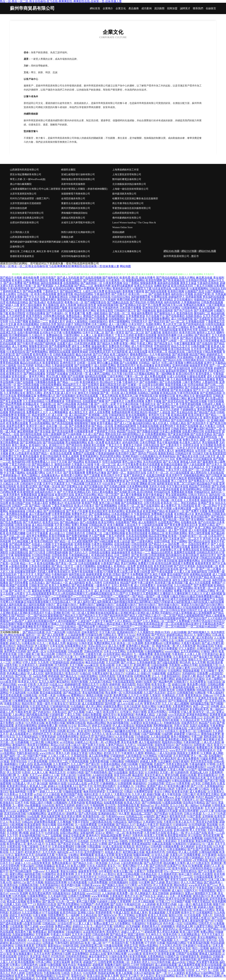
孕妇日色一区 (54, 489)
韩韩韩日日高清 (46, 904)
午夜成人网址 (145, 344)
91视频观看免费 (84, 431)
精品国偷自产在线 (207, 484)
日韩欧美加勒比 (54, 580)
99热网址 (119, 926)
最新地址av (55, 946)
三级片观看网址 (216, 305)
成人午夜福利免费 (40, 514)
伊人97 (31, 783)
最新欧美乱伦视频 (94, 445)
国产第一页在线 (110, 393)
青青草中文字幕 (30, 418)
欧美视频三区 (23, 415)
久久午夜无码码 (55, 948)
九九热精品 (157, 899)
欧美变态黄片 (113, 442)
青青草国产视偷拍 (14, 410)
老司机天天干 (112, 753)
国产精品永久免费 (108, 344)
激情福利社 (19, 745)
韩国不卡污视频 (115, 968)
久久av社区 (54, 649)
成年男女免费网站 (37, 536)
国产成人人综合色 (84, 508)
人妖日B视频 (179, 632)
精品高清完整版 (158, 536)
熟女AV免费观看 (192, 866)
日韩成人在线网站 (34, 937)
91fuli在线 (48, 805)
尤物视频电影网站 (194, 475)
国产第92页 (92, 764)
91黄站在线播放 (181, 781)
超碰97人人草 (212, 866)
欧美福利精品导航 (39, 660)
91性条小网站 (44, 962)
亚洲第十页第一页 (25, 286)
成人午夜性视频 (198, 530)
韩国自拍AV (14, 717)
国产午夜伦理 (25, 344)
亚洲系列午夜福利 (169, 921)
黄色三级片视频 (43, 797)
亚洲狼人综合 (86, 913)
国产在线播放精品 (100, 514)
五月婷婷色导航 (158, 858)
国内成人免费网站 (154, 470)
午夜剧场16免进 (165, 789)
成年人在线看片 (91, 500)
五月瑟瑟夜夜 (195, 808)
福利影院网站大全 (133, 434)
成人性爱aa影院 (214, 399)
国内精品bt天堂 (9, 327)
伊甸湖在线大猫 (148, 396)
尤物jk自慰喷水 (93, 651)
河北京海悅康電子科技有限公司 (27, 213)
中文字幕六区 (107, 632)
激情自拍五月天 (84, 517)
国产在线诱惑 (91, 385)
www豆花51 (34, 943)
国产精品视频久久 (43, 464)
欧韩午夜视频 (80, 682)
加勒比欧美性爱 (87, 305)
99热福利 (30, 929)
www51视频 (130, 701)
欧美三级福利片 (120, 355)
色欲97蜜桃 (143, 684)
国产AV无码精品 (51, 437)
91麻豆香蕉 (164, 706)
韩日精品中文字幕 (111, 382)
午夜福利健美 (197, 764)
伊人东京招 (14, 772)
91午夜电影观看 (77, 882)
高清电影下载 (85, 404)
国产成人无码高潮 (68, 278)
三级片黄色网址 (192, 382)
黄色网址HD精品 (95, 418)
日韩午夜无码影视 (167, 561)
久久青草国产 (61, 764)
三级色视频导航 (146, 497)
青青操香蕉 (37, 841)
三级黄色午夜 (93, 654)
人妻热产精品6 (114, 745)
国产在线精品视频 (115, 486)
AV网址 (17, 662)
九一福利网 (72, 915)
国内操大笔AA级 (172, 305)
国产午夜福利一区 (57, 313)
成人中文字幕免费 (128, 464)
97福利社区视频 (14, 891)
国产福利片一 (43, 319)
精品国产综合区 (126, 431)
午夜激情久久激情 (132, 753)
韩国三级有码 (136, 935)
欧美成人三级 (38, 786)
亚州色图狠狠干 (94, 852)
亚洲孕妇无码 (150, 308)
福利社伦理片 (208, 555)
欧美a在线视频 (43, 764)
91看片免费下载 (187, 907)
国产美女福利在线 (179, 368)
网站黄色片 (14, 858)
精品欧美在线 (177, 352)
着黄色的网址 (142, 528)
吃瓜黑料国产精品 (91, 360)
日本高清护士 (216, 536)
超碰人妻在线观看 (26, 789)
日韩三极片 (189, 794)
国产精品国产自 (166, 558)
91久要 (69, 657)
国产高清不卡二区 (20, 591)
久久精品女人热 (10, 484)
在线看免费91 (156, 668)
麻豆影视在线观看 (80, 530)
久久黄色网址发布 (14, 393)
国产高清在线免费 (63, 431)
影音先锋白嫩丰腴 (178, 786)
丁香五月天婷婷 (124, 335)
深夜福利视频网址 (44, 888)
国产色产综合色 (183, 311)
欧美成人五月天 (84, 591)
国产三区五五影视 (151, 440)
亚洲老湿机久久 (127, 827)
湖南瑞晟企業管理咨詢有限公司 (78, 179)
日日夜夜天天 (14, 437)
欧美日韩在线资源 (20, 528)
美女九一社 (114, 866)
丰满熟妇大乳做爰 (167, 811)
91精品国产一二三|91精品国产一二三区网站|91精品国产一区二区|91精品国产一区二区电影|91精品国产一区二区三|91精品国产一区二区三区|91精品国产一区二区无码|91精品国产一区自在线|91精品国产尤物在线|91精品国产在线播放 (112, 628)
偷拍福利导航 (139, 407)
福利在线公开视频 (182, 294)
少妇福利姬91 (74, 932)
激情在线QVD (201, 896)
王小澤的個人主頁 (20, 232)
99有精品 (172, 852)
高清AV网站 (149, 706)
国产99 (209, 921)
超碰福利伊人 (177, 297)
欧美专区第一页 (161, 684)
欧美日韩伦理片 (185, 374)
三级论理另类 (118, 709)
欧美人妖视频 (124, 973)
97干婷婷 (150, 943)
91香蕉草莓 (183, 783)
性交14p (113, 841)
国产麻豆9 (162, 816)
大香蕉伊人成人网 (186, 789)
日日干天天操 (59, 462)
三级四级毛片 (27, 800)
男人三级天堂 (179, 481)
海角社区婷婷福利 (140, 717)
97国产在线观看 (24, 382)
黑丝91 (112, 874)
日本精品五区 (149, 874)
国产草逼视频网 (26, 640)
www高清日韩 (73, 937)
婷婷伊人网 (116, 638)
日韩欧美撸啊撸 (185, 690)
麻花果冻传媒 (204, 278)
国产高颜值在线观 (148, 431)
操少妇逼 (42, 783)
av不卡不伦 (76, 852)
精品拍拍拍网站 (84, 294)
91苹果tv (15, 965)
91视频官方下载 (142, 289)
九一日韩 (213, 970)
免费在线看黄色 (198, 371)
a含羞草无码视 (32, 924)
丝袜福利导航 (165, 585)
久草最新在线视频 (148, 426)
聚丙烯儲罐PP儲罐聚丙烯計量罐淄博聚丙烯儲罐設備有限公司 (35, 244)
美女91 (159, 731)
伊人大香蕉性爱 (186, 646)
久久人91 (167, 704)
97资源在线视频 (79, 761)
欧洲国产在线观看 (17, 585)
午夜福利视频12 (137, 478)
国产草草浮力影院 (176, 880)
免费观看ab (39, 932)
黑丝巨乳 (5, 907)
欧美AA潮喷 (78, 866)
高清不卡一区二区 (131, 470)
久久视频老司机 (168, 874)
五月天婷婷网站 (190, 651)
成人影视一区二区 (34, 368)
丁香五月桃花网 (33, 390)
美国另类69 (142, 907)
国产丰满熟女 (19, 508)
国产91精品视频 (67, 404)
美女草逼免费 (129, 742)
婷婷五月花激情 (101, 726)
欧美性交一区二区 (204, 712)
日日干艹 (103, 657)
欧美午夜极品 (105, 423)
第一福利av (217, 709)
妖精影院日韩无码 (45, 311)
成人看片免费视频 (131, 495)
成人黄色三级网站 (100, 374)
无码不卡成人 (50, 690)
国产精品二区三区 (54, 390)
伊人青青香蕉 (142, 970)
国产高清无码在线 (173, 401)
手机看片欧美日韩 (11, 300)
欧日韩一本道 (75, 731)
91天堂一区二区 (215, 481)
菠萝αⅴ (189, 893)
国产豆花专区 (156, 478)
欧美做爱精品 (94, 803)
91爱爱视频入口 (133, 500)
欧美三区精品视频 (128, 874)
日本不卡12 (7, 863)
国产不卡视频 (35, 882)
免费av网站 (207, 932)
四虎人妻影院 (126, 808)
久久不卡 (128, 830)
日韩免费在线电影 (54, 316)
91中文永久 (159, 849)
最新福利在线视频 (168, 283)
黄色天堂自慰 (34, 577)
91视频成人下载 (64, 421)
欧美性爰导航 (48, 910)
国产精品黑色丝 (106, 569)
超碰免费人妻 (126, 951)
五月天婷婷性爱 (16, 316)
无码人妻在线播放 (102, 492)
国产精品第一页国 (174, 519)
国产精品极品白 (69, 522)
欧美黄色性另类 (188, 330)
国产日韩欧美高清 (48, 478)
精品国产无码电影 (200, 486)
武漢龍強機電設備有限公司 (76, 251)
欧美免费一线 (125, 893)
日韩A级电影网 (99, 940)
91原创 (26, 772)
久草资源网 (173, 913)
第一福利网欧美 (166, 374)
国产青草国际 (45, 286)
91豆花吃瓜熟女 (39, 706)
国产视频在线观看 (14, 489)
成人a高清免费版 (99, 756)
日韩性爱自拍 (34, 973)
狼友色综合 (69, 965)
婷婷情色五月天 (42, 734)
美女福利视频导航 (93, 693)
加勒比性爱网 (82, 324)
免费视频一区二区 (61, 508)
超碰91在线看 (188, 775)
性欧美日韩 (48, 739)
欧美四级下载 (180, 583)
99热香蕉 (151, 918)
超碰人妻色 (183, 668)
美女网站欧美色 (199, 709)
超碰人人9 (86, 910)
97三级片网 (37, 742)
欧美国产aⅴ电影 (167, 341)
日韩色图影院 (104, 888)
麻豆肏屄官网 (196, 399)
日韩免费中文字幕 (11, 456)
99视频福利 (132, 761)
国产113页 (197, 786)
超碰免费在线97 (196, 767)
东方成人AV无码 (86, 698)
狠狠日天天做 (94, 797)
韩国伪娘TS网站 (176, 943)
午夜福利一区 (202, 421)
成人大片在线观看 (200, 583)
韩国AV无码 (162, 632)
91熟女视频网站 (177, 849)
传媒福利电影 (126, 921)
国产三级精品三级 (41, 289)
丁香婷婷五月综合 (105, 431)
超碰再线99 (129, 640)
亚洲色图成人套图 (176, 739)
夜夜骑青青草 (203, 563)
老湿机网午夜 (142, 665)
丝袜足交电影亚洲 (74, 836)
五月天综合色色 (122, 459)
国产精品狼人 (159, 530)
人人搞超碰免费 (75, 635)
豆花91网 (209, 717)
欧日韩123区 (58, 701)
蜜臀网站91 (78, 695)
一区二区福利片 (76, 470)
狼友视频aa (82, 827)
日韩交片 (23, 957)
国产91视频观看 (98, 319)
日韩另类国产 (48, 278)
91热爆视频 (22, 742)
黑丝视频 (212, 825)
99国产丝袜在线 (14, 899)
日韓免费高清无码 (100, 352)
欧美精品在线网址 (64, 289)
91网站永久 (110, 635)
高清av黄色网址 (126, 497)
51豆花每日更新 (147, 910)
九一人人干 (59, 660)
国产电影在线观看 (156, 291)
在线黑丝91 (174, 673)
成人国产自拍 (68, 569)
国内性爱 (110, 704)
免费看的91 (16, 690)
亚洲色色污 (93, 836)
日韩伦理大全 (179, 577)
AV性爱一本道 (47, 695)
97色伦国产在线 (144, 591)
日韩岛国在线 (151, 445)
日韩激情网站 (190, 308)
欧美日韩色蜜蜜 (189, 811)
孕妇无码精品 (189, 503)
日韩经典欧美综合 (194, 360)
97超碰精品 (196, 858)
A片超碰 (65, 668)
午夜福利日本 (132, 904)
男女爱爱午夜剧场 (207, 962)
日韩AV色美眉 (192, 814)
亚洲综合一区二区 (43, 528)
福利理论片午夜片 (77, 390)
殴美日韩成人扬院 (138, 660)
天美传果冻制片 (197, 880)
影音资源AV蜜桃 (71, 816)
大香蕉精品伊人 (23, 797)
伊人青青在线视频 (146, 679)
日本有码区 (159, 717)
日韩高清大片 (139, 322)
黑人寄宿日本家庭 (168, 932)
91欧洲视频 (16, 825)
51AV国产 (191, 770)
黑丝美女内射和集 (207, 822)
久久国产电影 (131, 489)
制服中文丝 (105, 858)
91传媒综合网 (94, 635)
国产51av (212, 885)
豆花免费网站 (80, 954)
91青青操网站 (172, 643)
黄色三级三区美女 (137, 319)
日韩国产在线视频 (187, 954)
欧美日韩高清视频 (45, 294)
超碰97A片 (82, 805)
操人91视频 (111, 838)
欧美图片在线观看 (146, 335)
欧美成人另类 (57, 643)
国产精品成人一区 (57, 583)
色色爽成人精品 (16, 673)
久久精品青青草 (63, 959)
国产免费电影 (32, 283)
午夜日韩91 (83, 759)
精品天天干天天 (50, 638)
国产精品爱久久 (103, 910)
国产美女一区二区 (66, 563)
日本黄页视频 (72, 679)
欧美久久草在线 (158, 915)
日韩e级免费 (75, 651)
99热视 (63, 726)
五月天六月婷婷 (170, 410)
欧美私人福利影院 (89, 437)
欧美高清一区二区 (20, 547)
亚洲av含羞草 (157, 778)
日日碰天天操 (201, 453)
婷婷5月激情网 (97, 671)
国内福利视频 (161, 877)
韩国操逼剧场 (20, 706)
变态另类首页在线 (201, 761)
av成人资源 (196, 951)
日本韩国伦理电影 (196, 280)
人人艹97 (201, 970)
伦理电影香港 (60, 555)
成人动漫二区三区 (71, 388)
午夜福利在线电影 (208, 283)
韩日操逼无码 (205, 646)
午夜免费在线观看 (102, 907)
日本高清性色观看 (85, 344)
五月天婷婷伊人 (101, 547)
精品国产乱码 (207, 723)
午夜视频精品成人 (80, 555)
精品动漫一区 (74, 338)
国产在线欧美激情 (159, 294)
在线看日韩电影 (156, 475)
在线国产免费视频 (210, 330)
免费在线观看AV (62, 863)
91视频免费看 (171, 847)
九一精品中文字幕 (101, 926)
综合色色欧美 (54, 550)
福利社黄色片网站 (85, 311)
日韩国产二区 (20, 506)
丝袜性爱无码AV (165, 745)
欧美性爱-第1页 (129, 278)
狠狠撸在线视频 (27, 478)
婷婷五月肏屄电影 (20, 915)
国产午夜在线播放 (105, 528)
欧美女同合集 (61, 671)
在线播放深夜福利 (25, 572)
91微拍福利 (204, 731)
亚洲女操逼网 (61, 962)
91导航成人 (19, 783)
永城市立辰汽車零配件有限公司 (78, 223)
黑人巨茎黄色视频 (71, 467)
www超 (22, 684)
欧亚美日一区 (188, 731)
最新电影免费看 (41, 591)
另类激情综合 (74, 401)
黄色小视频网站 (180, 737)
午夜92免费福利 (41, 429)
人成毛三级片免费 (93, 291)
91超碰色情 (182, 772)
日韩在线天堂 (54, 349)
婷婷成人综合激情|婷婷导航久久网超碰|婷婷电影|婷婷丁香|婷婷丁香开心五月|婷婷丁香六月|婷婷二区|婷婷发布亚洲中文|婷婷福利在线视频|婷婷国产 (98, 618)
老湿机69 (15, 913)
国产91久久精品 (152, 388)
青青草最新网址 (89, 456)
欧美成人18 (63, 866)
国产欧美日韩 (139, 555)
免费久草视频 (80, 525)
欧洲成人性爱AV (200, 918)
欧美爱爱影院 (51, 363)
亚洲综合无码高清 (106, 508)
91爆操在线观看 (196, 377)
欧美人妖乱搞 (95, 976)
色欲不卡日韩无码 (53, 957)
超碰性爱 (131, 657)
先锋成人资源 (150, 891)
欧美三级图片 (74, 280)
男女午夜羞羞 (114, 489)
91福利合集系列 (119, 957)
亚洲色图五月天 (10, 357)
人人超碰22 (34, 940)
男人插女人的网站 (162, 528)
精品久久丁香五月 (29, 739)
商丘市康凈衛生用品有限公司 (128, 203)
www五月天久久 (90, 728)
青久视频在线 (51, 305)
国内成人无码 (20, 399)
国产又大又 (128, 759)
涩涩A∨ (170, 783)
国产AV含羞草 (207, 871)
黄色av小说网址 (213, 976)
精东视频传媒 (71, 750)
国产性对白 (158, 635)
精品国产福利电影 (45, 344)
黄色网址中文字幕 (28, 467)
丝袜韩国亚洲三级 (91, 946)
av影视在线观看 (18, 566)
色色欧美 (27, 918)
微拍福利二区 (202, 313)
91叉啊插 (206, 753)
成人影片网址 (182, 517)
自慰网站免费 (142, 676)
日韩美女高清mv (24, 341)
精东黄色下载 (23, 932)
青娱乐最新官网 (50, 816)
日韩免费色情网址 (68, 737)
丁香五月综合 (37, 550)
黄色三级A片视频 (110, 503)
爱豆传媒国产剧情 (178, 574)
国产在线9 (116, 904)
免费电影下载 (114, 368)
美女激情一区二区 (119, 451)
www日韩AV (199, 668)
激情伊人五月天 (206, 333)
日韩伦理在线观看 (67, 869)
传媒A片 (146, 673)
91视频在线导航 (29, 885)
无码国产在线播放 (57, 374)
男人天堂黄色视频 (112, 500)
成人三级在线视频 (71, 478)
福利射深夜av (109, 860)
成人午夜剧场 (108, 679)
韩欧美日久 (11, 750)
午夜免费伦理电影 (205, 357)
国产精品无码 (45, 421)
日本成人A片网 (94, 838)
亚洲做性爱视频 (133, 519)
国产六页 (121, 767)
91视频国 (33, 778)
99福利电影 (31, 819)
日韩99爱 (197, 781)
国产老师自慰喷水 (47, 561)
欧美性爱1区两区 (27, 486)
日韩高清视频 (157, 555)
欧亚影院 (9, 649)
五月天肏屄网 (215, 778)
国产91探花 (174, 717)
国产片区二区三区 (14, 536)
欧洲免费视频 (60, 319)
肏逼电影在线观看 (183, 687)
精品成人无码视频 (74, 489)
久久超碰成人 (146, 731)
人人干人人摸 (73, 811)
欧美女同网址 (106, 522)
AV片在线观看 (192, 915)
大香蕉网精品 (156, 957)
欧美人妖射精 (155, 937)
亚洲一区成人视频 (177, 467)
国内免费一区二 (178, 544)
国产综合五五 (148, 896)
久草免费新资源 (135, 316)
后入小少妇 (177, 805)
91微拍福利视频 (208, 852)
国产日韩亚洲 (214, 475)
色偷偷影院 (84, 965)
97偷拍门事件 (209, 651)
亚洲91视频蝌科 (117, 750)
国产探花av (132, 748)
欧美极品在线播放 (172, 464)
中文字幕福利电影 (63, 544)
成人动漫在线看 (138, 352)
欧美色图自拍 (40, 280)
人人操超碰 (109, 893)
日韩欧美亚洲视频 (117, 371)
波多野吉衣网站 (24, 319)
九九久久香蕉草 (138, 767)
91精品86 (27, 822)
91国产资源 (50, 717)
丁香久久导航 (73, 715)
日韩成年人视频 (212, 404)
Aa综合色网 (40, 676)
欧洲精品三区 (157, 533)
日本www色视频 (70, 690)
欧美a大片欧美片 (84, 506)
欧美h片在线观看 (150, 464)
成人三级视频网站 (173, 388)
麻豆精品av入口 (121, 421)
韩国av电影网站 (148, 946)
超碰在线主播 (91, 467)
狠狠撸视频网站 (135, 280)
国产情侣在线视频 (54, 442)
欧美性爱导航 (141, 860)
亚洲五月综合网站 (86, 495)
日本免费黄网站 (36, 338)
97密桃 (211, 764)
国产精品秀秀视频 (11, 404)
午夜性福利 (62, 943)
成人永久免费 (116, 646)
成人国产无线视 (178, 530)
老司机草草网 (211, 836)
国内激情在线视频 (31, 434)
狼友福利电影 (18, 792)
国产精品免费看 (32, 291)
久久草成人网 (158, 728)
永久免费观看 (69, 539)
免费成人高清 (104, 459)
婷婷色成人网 (184, 926)
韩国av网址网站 (96, 723)
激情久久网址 (34, 393)
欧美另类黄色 (12, 495)
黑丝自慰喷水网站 (111, 456)
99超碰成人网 (50, 877)
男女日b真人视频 (56, 377)
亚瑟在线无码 (8, 574)
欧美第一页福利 (178, 536)
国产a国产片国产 (184, 528)
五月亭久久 (98, 734)
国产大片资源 (65, 492)
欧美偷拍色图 (134, 649)
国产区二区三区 (135, 333)
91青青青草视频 (61, 514)
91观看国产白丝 (34, 948)
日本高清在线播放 (40, 566)
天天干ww (35, 775)
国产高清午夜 (141, 580)
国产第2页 (48, 902)
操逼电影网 (34, 728)
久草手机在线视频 (120, 698)
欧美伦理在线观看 (137, 533)
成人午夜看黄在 (126, 569)
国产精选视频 (180, 355)
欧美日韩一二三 (138, 294)
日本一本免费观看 (180, 896)
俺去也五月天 (57, 772)
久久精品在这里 (190, 720)
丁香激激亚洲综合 (57, 297)
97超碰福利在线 (60, 706)
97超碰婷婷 (117, 756)
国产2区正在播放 (201, 407)
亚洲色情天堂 (68, 363)
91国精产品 (172, 957)
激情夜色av (147, 638)
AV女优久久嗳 (160, 855)
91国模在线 (30, 695)
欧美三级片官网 (189, 932)
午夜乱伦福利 (71, 360)
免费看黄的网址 (22, 888)
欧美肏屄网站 (120, 399)
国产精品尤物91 (104, 737)
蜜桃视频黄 (87, 855)
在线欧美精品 (194, 316)
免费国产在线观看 (84, 453)
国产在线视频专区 (132, 503)
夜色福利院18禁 (21, 462)
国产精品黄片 (203, 335)
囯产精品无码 (157, 322)
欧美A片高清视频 (117, 734)
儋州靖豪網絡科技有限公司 (127, 218)
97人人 (156, 676)
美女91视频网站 (207, 937)
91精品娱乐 (120, 822)
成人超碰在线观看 (166, 965)
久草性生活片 (125, 778)
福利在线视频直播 (52, 283)
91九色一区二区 (65, 902)
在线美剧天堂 (213, 431)
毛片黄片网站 (63, 525)
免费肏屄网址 (69, 330)
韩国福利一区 (112, 797)
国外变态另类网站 (146, 921)
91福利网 (167, 734)
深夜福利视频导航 (108, 305)
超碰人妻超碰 (33, 690)
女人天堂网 (199, 662)
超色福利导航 (131, 442)
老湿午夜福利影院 (128, 550)
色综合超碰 (217, 943)
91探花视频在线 (19, 552)
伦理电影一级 (27, 561)
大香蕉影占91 (174, 838)
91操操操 (139, 888)
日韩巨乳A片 (64, 654)
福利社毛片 (217, 948)
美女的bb (93, 899)
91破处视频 (159, 673)
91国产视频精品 (214, 291)
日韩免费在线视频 (212, 302)
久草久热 (49, 759)
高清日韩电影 (145, 492)
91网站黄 (200, 693)
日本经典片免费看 (131, 308)
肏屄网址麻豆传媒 (133, 852)
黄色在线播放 (31, 456)
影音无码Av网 (122, 775)
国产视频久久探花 (113, 885)
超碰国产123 (132, 638)
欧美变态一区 (106, 767)
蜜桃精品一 (151, 753)
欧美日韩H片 (8, 646)
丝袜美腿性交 (90, 632)
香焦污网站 (129, 866)
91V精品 (204, 789)
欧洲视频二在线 (98, 415)
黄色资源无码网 (163, 566)
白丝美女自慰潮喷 (153, 385)
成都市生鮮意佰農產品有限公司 (27, 218)
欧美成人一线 (176, 833)
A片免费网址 (123, 924)
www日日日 (93, 893)
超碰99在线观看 (169, 959)
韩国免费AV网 (9, 970)
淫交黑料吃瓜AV (211, 561)
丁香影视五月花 (215, 322)
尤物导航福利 (68, 891)
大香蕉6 (215, 789)
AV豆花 (99, 770)
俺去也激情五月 (98, 957)
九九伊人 (64, 717)
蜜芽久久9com (127, 635)
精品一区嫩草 (74, 519)
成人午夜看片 (207, 426)
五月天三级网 (80, 940)
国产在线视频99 (66, 396)
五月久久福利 (47, 682)
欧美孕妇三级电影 (100, 390)
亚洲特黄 (216, 863)
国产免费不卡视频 (196, 511)
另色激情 (174, 665)
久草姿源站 (169, 841)
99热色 (192, 750)
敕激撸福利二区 (49, 388)
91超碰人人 (132, 673)
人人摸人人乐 (100, 959)
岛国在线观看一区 (207, 566)
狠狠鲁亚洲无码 (38, 346)
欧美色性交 (150, 954)
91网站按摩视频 (81, 748)
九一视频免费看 (143, 654)
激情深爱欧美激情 (159, 429)
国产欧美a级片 (38, 302)
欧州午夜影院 (93, 731)
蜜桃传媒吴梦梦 (211, 734)
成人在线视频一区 (210, 308)
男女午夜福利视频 (168, 442)
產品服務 (134, 9)
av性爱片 (20, 594)
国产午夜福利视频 (82, 399)
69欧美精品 (101, 638)
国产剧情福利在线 (194, 324)
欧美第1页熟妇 (112, 574)
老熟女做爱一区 (198, 701)
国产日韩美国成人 (51, 418)
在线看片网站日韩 (193, 431)
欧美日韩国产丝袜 (20, 503)
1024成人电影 (23, 968)
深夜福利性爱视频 (151, 338)
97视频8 (121, 918)
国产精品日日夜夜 (34, 632)
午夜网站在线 (159, 297)
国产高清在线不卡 (198, 423)
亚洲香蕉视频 (82, 544)
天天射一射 (167, 772)
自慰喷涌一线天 (203, 745)
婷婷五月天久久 (16, 808)
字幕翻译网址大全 (32, 470)
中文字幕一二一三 (67, 888)
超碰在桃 (15, 849)
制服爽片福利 (113, 965)
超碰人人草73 (30, 858)
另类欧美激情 (90, 679)
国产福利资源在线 (94, 280)
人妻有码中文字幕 (34, 349)
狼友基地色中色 (155, 852)
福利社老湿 (91, 794)
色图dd (155, 860)
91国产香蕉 (194, 816)
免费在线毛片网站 (120, 346)
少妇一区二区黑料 (30, 327)
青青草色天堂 (152, 704)
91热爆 (161, 943)
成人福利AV (28, 921)
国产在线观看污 (84, 366)
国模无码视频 (89, 750)
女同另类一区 (203, 451)
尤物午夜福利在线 (27, 753)
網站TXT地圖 (189, 251)
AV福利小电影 (75, 772)
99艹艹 (106, 943)
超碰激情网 (46, 665)
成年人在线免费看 (100, 412)
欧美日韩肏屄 (191, 555)
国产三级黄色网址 (142, 541)
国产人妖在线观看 (194, 464)
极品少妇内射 (84, 355)
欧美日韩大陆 (93, 308)
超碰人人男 (7, 712)
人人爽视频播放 (58, 412)
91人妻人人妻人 (83, 924)
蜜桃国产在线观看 (94, 316)
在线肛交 (96, 827)
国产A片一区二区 (20, 451)
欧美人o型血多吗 (19, 453)
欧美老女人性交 (28, 682)
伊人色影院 (162, 805)
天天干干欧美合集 (61, 968)
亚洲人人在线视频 (105, 517)
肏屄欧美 (76, 962)
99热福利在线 (205, 690)
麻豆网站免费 (177, 418)
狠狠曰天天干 (90, 684)
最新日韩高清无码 (111, 385)
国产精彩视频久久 (199, 632)
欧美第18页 (198, 940)
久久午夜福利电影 (160, 355)
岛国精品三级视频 (148, 393)
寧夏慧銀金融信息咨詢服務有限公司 (132, 208)
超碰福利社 (156, 968)
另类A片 (207, 915)
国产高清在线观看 (28, 388)
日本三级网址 (100, 324)
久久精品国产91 (47, 481)
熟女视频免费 (38, 720)
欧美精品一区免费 (125, 566)
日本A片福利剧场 (144, 973)
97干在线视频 (50, 913)
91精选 (65, 973)
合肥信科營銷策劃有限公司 (24, 223)
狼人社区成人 (161, 423)
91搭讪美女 (204, 946)
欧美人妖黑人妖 (124, 572)
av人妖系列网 (176, 970)
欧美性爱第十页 (43, 355)
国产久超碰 (158, 882)
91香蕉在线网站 (110, 764)
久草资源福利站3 (50, 885)
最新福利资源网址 (177, 371)
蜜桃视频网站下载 (199, 478)
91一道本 (208, 844)
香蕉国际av (37, 767)
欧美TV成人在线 (138, 869)
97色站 (22, 731)
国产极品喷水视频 (196, 401)
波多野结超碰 (65, 311)
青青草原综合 (54, 360)
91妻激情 (173, 819)
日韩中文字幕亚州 (25, 421)
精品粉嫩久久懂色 (174, 863)
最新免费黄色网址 (189, 561)
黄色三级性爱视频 (199, 533)
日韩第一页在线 (87, 363)
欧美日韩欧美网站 (177, 533)
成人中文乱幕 (8, 324)
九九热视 (206, 720)
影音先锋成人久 (152, 723)
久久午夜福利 (108, 300)
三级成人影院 (145, 517)
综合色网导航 (65, 825)
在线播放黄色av (51, 475)
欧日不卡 (181, 976)
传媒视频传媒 (57, 800)
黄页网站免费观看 (113, 327)
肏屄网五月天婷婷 (15, 651)
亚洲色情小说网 (61, 954)
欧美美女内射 (180, 792)
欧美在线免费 (74, 368)
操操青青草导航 (88, 871)
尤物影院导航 (78, 709)
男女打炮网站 (129, 563)
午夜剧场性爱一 (193, 742)
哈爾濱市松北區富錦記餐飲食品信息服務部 (135, 199)
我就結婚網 (118, 232)
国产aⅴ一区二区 (175, 322)
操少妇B (72, 800)
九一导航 (121, 869)
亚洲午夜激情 (94, 470)
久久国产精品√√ (212, 929)
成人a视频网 (181, 704)
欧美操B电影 (159, 970)
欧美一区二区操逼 (40, 399)
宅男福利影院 (162, 346)
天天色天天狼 (18, 778)
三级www (38, 871)
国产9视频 (217, 704)
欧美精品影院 (55, 302)
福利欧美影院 (165, 484)
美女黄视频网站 (56, 371)
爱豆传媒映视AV (208, 775)
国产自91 (211, 803)
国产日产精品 (101, 355)
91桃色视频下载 (201, 346)
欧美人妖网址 (8, 294)
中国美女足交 (131, 360)
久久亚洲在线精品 (34, 401)
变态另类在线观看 (11, 695)
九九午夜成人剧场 (35, 830)
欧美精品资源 (131, 539)
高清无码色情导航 (15, 814)
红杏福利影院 (125, 528)
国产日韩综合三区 (160, 869)
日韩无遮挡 (39, 811)
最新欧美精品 (166, 453)
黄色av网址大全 (185, 396)
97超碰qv (108, 731)
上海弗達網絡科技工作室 (126, 170)
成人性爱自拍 (204, 638)
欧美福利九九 (137, 750)
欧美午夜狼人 (180, 869)
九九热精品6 (160, 951)
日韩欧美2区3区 (38, 585)
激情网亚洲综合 (185, 451)
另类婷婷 (78, 654)
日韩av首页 (113, 759)
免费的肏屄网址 (106, 778)
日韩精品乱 (49, 924)
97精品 (191, 962)
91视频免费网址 (37, 896)
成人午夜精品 (149, 748)
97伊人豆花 (29, 662)
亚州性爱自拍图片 (105, 786)
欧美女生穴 (61, 704)
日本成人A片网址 (204, 910)
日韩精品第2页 (98, 525)
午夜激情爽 (137, 943)
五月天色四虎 (211, 316)
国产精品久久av (158, 544)
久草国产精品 (43, 574)
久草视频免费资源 (114, 481)
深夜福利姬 (108, 728)
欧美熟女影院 (105, 311)
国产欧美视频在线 (174, 280)
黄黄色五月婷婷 (133, 445)
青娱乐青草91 (217, 860)
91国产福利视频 (151, 734)
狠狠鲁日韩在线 (76, 723)
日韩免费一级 (216, 572)
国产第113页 (142, 808)
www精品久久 (89, 858)
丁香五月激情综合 (63, 506)
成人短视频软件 (148, 522)
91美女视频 (39, 915)
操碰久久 (171, 907)
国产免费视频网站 (37, 352)
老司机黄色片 (33, 852)
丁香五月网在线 (109, 396)
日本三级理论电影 (40, 558)
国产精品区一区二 (142, 451)
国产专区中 (46, 819)
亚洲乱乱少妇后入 (78, 849)
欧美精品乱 (133, 800)
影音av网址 (140, 668)
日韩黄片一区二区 (129, 506)
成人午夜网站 (20, 346)
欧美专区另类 (126, 811)
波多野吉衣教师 (24, 311)
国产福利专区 (111, 278)
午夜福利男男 (102, 294)
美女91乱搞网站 (165, 976)
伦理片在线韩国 (112, 462)
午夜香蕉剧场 (33, 877)
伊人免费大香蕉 (65, 698)
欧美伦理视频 (57, 536)
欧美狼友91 (7, 803)
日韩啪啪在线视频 (45, 918)
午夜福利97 (107, 869)
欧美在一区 (124, 643)
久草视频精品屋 (57, 720)
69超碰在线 (128, 781)
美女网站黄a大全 (184, 514)
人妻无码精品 (165, 300)
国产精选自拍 (74, 445)
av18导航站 (67, 742)
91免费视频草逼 (55, 401)
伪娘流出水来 (197, 778)
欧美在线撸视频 (25, 962)
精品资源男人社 (41, 415)
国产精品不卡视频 (11, 278)
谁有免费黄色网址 (151, 360)
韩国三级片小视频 (41, 803)
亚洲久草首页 (8, 671)
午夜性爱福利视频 (190, 404)
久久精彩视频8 (75, 577)
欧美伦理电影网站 (89, 341)
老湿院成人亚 (194, 418)
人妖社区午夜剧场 (153, 838)
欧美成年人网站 (21, 280)
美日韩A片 (84, 726)
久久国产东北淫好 (154, 693)
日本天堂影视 (131, 484)
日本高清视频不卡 (122, 514)
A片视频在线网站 (145, 374)
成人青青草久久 (40, 748)
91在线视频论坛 (149, 456)
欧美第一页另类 (70, 410)
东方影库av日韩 (179, 858)
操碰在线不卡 (209, 500)
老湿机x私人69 (199, 772)
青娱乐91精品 (69, 871)
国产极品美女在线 (188, 456)
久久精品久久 (197, 467)
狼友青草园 (76, 781)
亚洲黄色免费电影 (105, 808)
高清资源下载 (163, 583)
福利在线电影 (172, 302)
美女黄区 (42, 800)
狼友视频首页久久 (157, 750)
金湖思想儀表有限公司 (73, 199)
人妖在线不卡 (133, 525)
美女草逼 (35, 957)
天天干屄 (149, 940)
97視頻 (219, 921)
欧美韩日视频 (176, 291)
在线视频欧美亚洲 (188, 558)
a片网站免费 (112, 742)
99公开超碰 (97, 830)
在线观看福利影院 (48, 569)
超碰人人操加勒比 (77, 322)
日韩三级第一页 (179, 918)
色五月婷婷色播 (185, 797)
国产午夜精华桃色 (96, 772)
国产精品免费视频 (82, 585)
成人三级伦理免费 (128, 338)
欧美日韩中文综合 (93, 478)
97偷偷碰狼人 (108, 783)
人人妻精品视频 (64, 286)
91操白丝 (85, 673)
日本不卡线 (22, 803)
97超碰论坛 (194, 844)
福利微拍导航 (206, 770)
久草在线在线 (216, 473)
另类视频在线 (46, 869)
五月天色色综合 (106, 357)
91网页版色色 (29, 965)
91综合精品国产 (56, 368)
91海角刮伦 (179, 844)
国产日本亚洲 (171, 539)
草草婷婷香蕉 (104, 913)
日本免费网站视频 (137, 486)
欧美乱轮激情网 (110, 341)
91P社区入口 (106, 877)
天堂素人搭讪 (179, 660)
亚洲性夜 (18, 860)
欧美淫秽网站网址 (191, 489)
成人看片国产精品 (102, 530)
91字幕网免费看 (50, 330)
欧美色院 (102, 660)
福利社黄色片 (85, 528)
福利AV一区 (33, 635)
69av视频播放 (33, 805)
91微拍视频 (54, 965)
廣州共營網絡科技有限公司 (76, 208)
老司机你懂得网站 (26, 726)
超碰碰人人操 (65, 918)
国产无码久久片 (78, 552)
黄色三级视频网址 (120, 322)
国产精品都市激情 (65, 357)
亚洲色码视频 (180, 366)
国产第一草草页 (115, 333)
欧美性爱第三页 (16, 844)
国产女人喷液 (171, 462)
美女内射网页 (23, 448)
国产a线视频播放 (34, 580)
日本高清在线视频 (137, 536)
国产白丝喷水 (8, 497)
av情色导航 (11, 665)
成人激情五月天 (78, 412)
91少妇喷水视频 (16, 728)
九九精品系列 (168, 759)
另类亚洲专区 (48, 731)
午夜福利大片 (131, 382)
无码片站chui (41, 968)
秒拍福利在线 (162, 492)
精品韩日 (127, 654)
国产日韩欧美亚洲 (151, 539)
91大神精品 (150, 756)
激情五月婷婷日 (41, 517)
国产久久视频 (76, 712)
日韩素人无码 (12, 904)
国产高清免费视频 (119, 844)
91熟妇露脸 (94, 847)
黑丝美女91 (150, 649)
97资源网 (78, 838)
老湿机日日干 (57, 445)
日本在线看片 (131, 440)
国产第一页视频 (36, 489)
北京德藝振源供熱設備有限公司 (129, 184)
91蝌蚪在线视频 (194, 363)
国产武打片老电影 (185, 566)
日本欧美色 (116, 959)
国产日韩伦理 (158, 866)
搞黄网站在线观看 (201, 574)
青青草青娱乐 (193, 695)
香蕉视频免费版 (141, 530)
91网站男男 (61, 797)
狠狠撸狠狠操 (23, 555)
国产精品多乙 (118, 935)
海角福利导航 (188, 959)
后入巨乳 (110, 805)
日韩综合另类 (48, 324)
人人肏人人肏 (39, 772)
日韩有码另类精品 (201, 869)
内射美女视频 (31, 300)
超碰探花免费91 (113, 706)
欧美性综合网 (163, 563)
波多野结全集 (91, 388)
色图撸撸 (65, 830)
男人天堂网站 (126, 915)
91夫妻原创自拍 (16, 352)
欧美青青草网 (65, 874)
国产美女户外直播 (77, 511)
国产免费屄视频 (203, 585)
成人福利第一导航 (152, 800)
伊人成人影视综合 (123, 726)
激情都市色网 (102, 286)
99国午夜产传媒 (37, 756)
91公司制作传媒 (161, 962)
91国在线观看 (159, 665)
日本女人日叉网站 (115, 651)
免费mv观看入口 (192, 717)
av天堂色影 (202, 687)
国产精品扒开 (68, 841)
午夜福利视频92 (115, 316)
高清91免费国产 (10, 539)
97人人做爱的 (187, 649)
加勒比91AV (106, 690)
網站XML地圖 (171, 251)
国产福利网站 (185, 588)
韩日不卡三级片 (129, 976)
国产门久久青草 (49, 467)
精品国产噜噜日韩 (23, 907)
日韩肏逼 (48, 943)
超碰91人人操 (51, 775)
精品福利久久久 (72, 385)
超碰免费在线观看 (45, 822)
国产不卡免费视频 (133, 574)
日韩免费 (202, 673)
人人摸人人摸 (192, 654)
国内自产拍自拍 (148, 453)
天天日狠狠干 (209, 671)
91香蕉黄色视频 (113, 283)
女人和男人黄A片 (164, 451)
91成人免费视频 (53, 770)
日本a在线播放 (157, 770)
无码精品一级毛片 (150, 363)
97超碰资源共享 (190, 957)
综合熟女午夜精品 (194, 803)
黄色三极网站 (198, 327)
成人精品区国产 (78, 415)
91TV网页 (131, 885)
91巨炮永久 (172, 731)
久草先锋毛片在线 (155, 833)
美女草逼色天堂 (83, 739)
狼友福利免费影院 (142, 313)
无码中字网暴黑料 (143, 459)
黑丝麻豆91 (77, 717)
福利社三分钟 (131, 965)
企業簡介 (108, 9)
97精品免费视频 (212, 352)
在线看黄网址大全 (76, 646)
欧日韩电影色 (82, 429)
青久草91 (101, 800)
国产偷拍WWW (107, 915)
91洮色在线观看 (38, 519)
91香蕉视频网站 (72, 333)
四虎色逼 (145, 849)
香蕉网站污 (62, 921)
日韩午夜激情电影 (54, 577)
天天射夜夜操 (186, 841)
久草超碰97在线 (152, 822)
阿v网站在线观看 (14, 635)
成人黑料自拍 (199, 473)
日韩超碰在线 (142, 687)
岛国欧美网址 (154, 324)
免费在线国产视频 (56, 308)
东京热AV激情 (116, 671)
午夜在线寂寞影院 (123, 682)
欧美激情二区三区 (200, 580)
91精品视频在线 (215, 519)
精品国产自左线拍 (114, 349)
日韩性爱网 (105, 962)
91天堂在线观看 (121, 547)
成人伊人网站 (94, 706)
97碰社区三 (193, 734)
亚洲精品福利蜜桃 (125, 426)
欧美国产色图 (90, 503)
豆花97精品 (141, 778)
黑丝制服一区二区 (89, 588)
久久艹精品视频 (75, 484)
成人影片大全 (69, 393)
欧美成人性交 (132, 803)
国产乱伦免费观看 (159, 390)
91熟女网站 (95, 753)
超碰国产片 (90, 962)
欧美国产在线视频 (188, 426)
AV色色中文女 (98, 841)
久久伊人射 (139, 794)
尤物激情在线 (172, 723)
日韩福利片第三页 (125, 311)
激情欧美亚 (49, 709)
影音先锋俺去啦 (177, 728)
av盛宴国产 (24, 811)
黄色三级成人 (20, 445)
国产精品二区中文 (62, 566)
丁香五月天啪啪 (203, 286)
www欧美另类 (9, 682)
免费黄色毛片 (80, 514)
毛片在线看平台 (155, 316)
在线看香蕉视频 (113, 803)
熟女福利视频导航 (118, 723)
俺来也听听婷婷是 (94, 792)
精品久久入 (109, 951)
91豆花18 (90, 660)
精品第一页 (148, 646)
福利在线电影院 (50, 588)
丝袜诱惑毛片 (189, 723)
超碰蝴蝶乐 (168, 926)
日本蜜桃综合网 (90, 860)
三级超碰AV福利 (30, 781)
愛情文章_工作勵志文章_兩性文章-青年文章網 (34, 251)
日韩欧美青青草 (25, 946)
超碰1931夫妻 (57, 849)
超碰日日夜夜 (172, 800)
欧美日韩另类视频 (126, 410)
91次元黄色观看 (106, 918)
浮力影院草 (61, 665)
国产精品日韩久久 (72, 951)
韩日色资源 (165, 910)
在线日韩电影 (162, 541)
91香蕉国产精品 (110, 563)
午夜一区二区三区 (105, 464)
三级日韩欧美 (180, 289)
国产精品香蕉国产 (20, 544)
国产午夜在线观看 (162, 572)
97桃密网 (165, 891)
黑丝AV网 (122, 728)
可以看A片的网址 (170, 308)
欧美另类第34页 (183, 910)
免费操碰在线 (54, 335)
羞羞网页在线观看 (185, 552)
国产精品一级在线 (40, 506)
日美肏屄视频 (211, 728)
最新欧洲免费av (200, 547)
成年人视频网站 (67, 459)
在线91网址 (52, 668)
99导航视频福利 (118, 882)
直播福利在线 (46, 495)
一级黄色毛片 (102, 585)
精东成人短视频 (16, 902)
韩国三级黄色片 (124, 877)
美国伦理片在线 (137, 473)
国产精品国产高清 (205, 412)
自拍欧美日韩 (17, 360)
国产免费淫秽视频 (77, 536)
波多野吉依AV (56, 814)
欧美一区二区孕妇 (206, 506)
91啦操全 (80, 640)
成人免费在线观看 (155, 377)
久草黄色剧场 (76, 803)
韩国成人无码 (126, 739)
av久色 (139, 704)
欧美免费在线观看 (17, 423)
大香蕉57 (139, 871)
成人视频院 (195, 739)
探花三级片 (185, 874)
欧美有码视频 (117, 429)
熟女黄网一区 (114, 693)
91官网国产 (87, 904)
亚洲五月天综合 (144, 286)
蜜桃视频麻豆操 (27, 396)
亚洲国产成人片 (157, 786)
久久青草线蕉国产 (23, 959)
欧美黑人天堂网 (154, 836)
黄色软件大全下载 (159, 415)
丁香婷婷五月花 (16, 338)
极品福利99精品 (142, 423)
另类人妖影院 (183, 860)
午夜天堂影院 (80, 822)
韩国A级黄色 (79, 671)
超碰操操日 (145, 701)
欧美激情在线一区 (94, 816)
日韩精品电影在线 (65, 448)
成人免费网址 (97, 440)
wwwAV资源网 (19, 893)
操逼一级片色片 (64, 640)
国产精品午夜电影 (191, 338)
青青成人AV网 (86, 778)
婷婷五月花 (131, 946)
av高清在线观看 (61, 748)
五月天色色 (49, 852)
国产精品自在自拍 (199, 541)
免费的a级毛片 (86, 459)
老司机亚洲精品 (115, 649)
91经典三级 (117, 748)
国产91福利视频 (72, 434)
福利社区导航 (45, 640)
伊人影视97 (42, 646)
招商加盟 (172, 9)
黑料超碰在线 (17, 412)
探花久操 (75, 704)
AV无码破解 (133, 926)
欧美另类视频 (138, 957)
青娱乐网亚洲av (205, 841)
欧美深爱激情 (33, 825)
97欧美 (32, 684)
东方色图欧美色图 (211, 445)
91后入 (217, 720)
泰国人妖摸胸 (91, 497)
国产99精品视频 (104, 541)
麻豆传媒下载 (122, 530)
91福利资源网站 (88, 676)
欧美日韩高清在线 (179, 349)
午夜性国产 (55, 750)
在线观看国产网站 (126, 522)
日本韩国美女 (111, 583)
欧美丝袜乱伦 (63, 572)
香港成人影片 (57, 322)
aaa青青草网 (156, 880)
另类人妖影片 (67, 561)
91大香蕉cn (11, 794)
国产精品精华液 (78, 319)
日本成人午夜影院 (148, 448)
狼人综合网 (48, 654)
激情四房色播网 (167, 335)
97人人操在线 (51, 794)
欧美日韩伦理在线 (63, 429)
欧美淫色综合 (68, 913)
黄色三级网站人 (31, 475)
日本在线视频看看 (89, 563)
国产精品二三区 (84, 286)
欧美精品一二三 (38, 322)
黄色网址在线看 (181, 547)
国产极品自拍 (148, 341)
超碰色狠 (115, 684)
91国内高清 (73, 632)
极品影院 (138, 775)
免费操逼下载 (24, 649)
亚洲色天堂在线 (208, 698)
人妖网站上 (68, 827)
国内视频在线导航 (37, 715)
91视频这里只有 (45, 341)
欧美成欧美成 (134, 511)
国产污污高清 (37, 552)
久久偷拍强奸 (109, 338)
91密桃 (103, 844)
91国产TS (81, 899)
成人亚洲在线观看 (168, 489)
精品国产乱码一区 (116, 478)
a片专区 (196, 783)
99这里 (108, 695)
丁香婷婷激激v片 (10, 475)
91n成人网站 (87, 888)
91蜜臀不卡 (190, 698)
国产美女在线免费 (11, 401)
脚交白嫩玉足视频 (108, 363)
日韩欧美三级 (93, 701)
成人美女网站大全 (34, 308)
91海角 (179, 640)
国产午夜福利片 (32, 522)
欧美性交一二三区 (182, 877)
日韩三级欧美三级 (29, 654)
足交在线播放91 (183, 300)
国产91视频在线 (190, 437)
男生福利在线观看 (214, 297)
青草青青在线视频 (71, 379)
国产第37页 (211, 781)
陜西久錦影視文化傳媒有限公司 (78, 232)
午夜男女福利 (100, 673)
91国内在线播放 (152, 929)
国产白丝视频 (76, 377)
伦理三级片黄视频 (172, 363)
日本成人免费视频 (170, 431)
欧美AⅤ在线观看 (212, 965)
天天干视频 (76, 665)
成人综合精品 (20, 558)
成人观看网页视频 (189, 965)
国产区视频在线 (93, 486)
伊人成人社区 (35, 673)
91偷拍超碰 (165, 756)
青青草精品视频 (10, 363)
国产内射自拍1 (42, 712)
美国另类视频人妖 (176, 385)
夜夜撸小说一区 (74, 302)
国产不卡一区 (201, 390)
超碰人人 (163, 896)
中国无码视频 (216, 401)
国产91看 (42, 679)
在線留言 (211, 9)
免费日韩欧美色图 (128, 300)
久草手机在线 (153, 720)
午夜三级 (197, 737)
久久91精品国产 (183, 585)
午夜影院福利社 (171, 676)
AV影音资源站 (101, 748)
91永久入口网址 (122, 668)
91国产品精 (189, 937)
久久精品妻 (52, 871)
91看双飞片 (67, 899)
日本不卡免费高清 (154, 467)
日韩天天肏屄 (33, 891)
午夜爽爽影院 (28, 357)
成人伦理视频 (148, 489)
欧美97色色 (29, 849)
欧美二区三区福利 (185, 484)
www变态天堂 (178, 750)
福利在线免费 (93, 577)
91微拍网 (80, 847)
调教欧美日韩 (148, 484)
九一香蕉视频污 (10, 951)
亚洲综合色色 (93, 951)
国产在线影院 (202, 319)
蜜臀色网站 (19, 770)
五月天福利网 (78, 921)
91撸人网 (33, 698)
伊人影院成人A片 (113, 929)
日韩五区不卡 (173, 937)
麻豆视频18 (210, 739)
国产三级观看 (92, 475)
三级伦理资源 (194, 352)
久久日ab (114, 863)
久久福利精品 (204, 827)
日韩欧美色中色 (76, 533)
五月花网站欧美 (126, 517)
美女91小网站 (162, 792)
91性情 (190, 970)
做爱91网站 (204, 635)
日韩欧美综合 (59, 451)
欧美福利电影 (126, 715)
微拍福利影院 (204, 396)
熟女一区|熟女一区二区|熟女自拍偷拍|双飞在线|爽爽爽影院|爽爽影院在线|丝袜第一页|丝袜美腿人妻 (60, 266)
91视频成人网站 (177, 399)
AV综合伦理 (64, 924)
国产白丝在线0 (207, 522)
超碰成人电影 (206, 907)
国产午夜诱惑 (82, 558)
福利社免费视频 (145, 811)
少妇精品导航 (156, 783)
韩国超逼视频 (106, 973)
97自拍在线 (49, 781)
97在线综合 (160, 701)
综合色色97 (167, 860)
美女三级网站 (179, 541)
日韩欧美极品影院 (64, 355)
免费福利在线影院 (88, 300)
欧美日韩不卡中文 (112, 475)
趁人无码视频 (14, 330)
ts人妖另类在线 (124, 737)
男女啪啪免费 (210, 442)
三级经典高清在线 (101, 822)
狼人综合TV (117, 673)
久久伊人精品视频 (143, 902)
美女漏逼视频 (157, 913)
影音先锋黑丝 (50, 940)
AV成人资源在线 (112, 847)
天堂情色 (42, 849)
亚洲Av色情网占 (157, 712)
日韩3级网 (40, 649)
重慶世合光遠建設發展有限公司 (78, 203)
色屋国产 (159, 764)
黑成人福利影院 (61, 440)
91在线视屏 (90, 973)
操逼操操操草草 (121, 552)
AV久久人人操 (51, 827)
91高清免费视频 (98, 882)
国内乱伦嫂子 (65, 324)
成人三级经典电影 (111, 519)
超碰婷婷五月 (215, 355)
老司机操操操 (148, 300)
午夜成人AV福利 (61, 935)
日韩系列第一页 (78, 374)
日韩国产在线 (136, 918)
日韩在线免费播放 (51, 385)
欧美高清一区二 (170, 503)
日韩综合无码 (218, 289)
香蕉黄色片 (42, 907)
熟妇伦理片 (29, 704)
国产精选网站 (91, 519)
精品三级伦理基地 (69, 481)
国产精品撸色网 (163, 682)
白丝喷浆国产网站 (169, 522)
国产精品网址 (76, 462)
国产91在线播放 (118, 772)
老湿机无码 (60, 734)
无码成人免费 (45, 572)
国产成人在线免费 (53, 635)
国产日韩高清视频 (28, 385)
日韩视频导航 (185, 693)
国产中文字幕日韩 (75, 580)
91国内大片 (191, 891)
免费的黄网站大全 (105, 643)
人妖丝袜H (125, 860)
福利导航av (135, 822)
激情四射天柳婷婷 (177, 709)
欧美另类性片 (211, 338)
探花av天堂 (87, 737)
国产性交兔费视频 (20, 517)
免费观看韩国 (29, 495)
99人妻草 (124, 814)
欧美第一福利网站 (38, 508)
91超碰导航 (84, 775)
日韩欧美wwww (91, 885)
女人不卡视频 (163, 508)
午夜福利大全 (148, 404)
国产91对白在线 (155, 371)
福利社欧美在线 (169, 569)
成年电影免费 (31, 278)
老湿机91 (156, 698)
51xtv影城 (190, 640)
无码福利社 (189, 673)
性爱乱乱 (111, 921)
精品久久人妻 (187, 638)
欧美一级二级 (93, 943)
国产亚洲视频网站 (106, 506)
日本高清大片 (93, 484)
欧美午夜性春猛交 (154, 495)
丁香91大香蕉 (143, 877)
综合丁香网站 (131, 283)
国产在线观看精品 (145, 558)
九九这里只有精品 (100, 682)
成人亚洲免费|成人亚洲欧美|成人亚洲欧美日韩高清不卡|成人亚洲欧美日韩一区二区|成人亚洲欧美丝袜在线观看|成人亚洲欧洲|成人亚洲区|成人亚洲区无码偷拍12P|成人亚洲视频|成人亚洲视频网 (112, 612)
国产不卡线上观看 (137, 481)
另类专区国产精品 (199, 577)
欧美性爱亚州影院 (176, 836)
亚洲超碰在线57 (126, 632)
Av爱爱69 (136, 723)
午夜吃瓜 (61, 855)
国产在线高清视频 (91, 278)
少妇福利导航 (145, 745)
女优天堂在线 (204, 847)
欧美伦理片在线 (65, 495)
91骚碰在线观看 (72, 792)
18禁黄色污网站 (47, 459)
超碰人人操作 (15, 830)
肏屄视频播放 (56, 932)
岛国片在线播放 (199, 726)
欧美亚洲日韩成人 (18, 786)
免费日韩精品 (184, 459)
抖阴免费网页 (56, 915)
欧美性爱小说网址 (72, 475)
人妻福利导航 (210, 382)
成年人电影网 (68, 305)
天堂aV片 (68, 649)
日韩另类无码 (139, 547)
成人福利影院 (77, 583)
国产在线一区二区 (120, 313)
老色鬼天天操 (52, 393)
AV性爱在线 (119, 891)
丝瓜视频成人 (127, 577)
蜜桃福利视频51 (84, 421)
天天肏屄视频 (181, 756)
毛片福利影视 (120, 352)
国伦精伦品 (77, 943)
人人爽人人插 (89, 335)
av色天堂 (93, 783)
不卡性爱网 (34, 709)
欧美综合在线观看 (61, 453)
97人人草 (143, 866)
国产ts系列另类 (153, 863)
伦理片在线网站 (163, 591)
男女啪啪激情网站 (76, 442)
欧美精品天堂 (126, 508)
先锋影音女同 (14, 580)
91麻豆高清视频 (161, 844)
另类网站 (68, 880)
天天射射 (12, 833)
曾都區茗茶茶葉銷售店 (22, 256)
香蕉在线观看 (162, 654)
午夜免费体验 (141, 698)
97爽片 (11, 640)
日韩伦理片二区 (58, 761)
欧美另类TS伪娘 (166, 904)
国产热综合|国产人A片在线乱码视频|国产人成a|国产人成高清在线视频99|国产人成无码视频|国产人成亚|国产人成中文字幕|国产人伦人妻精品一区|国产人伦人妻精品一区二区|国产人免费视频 (113, 620)
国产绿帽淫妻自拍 (95, 302)
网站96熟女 (180, 885)
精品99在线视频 (156, 888)
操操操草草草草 (199, 366)
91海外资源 (86, 643)
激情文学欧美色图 (147, 330)
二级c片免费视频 (202, 508)
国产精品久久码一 (211, 800)
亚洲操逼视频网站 (11, 937)
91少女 (72, 726)
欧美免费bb (34, 902)
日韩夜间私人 (34, 410)
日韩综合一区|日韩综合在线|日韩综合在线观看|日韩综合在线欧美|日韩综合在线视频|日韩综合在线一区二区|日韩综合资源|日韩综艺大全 (121, 610)
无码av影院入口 (97, 646)
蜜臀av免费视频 (85, 289)
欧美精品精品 (32, 437)
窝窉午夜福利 (211, 418)
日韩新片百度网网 (79, 896)
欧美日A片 (72, 673)
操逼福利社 (140, 783)
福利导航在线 (77, 574)
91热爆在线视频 (113, 946)
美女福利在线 (76, 308)
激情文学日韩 (88, 767)
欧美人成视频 (71, 456)
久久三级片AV (112, 640)
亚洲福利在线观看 (89, 539)
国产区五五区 (89, 844)
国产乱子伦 (86, 786)
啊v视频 (24, 833)
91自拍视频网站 (167, 357)
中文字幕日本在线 (177, 486)
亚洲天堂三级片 (36, 426)
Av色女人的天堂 (186, 448)
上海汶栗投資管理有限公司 (127, 174)
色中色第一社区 (173, 924)
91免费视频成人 (110, 588)
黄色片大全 (131, 896)
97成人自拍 (26, 764)
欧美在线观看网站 (28, 324)
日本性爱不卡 (64, 739)
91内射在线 (52, 833)
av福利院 (149, 816)
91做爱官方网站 (204, 926)
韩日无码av (142, 847)
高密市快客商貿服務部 (73, 184)
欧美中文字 (188, 913)
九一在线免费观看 (86, 825)
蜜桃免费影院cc (139, 355)
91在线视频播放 (152, 519)
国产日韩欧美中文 (96, 451)
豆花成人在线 (98, 954)
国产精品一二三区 (68, 382)
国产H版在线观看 (168, 662)
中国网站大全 (152, 500)
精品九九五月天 (181, 346)
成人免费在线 (198, 792)
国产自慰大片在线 (93, 745)
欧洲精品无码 (82, 492)
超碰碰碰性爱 (73, 684)
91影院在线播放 (215, 324)
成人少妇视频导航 (182, 319)
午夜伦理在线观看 (188, 393)
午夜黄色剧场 (125, 676)
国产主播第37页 (145, 561)
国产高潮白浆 (151, 588)
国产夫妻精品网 (203, 311)
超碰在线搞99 (184, 679)
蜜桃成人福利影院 (210, 954)
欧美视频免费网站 (159, 319)
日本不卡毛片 (54, 473)
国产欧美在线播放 (181, 390)
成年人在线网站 (216, 377)
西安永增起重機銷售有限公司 (26, 174)
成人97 (191, 863)
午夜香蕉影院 (93, 929)
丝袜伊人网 (189, 676)
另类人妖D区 (68, 775)
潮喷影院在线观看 (60, 352)
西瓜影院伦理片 (126, 366)
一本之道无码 (111, 470)
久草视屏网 (124, 902)
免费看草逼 (155, 767)
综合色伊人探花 (147, 690)
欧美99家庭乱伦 (89, 382)
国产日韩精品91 (145, 508)
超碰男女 (72, 814)
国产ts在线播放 (129, 363)
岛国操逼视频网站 (23, 935)
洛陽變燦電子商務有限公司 (76, 194)
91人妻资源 (132, 671)
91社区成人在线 (77, 783)
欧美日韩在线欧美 (51, 456)
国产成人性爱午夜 (213, 643)
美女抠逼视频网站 (125, 910)
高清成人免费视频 (134, 368)
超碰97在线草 (144, 682)
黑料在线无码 (113, 434)
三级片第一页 (105, 448)
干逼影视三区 (48, 404)
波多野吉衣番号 (16, 426)
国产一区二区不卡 (191, 539)
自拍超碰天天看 (45, 855)
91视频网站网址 (37, 814)
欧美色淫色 (170, 935)
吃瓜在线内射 (73, 503)
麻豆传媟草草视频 (159, 547)
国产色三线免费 (152, 305)
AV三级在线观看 (180, 473)
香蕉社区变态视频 (139, 379)
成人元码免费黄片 (145, 585)
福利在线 (63, 852)
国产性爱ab (161, 814)
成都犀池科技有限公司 (124, 237)
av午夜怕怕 (145, 885)
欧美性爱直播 (166, 954)
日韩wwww (141, 858)
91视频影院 (72, 767)
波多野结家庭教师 (122, 286)
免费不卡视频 (153, 401)
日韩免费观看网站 (156, 434)
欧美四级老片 (93, 462)
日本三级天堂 (207, 456)
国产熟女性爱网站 (82, 668)
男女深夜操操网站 (177, 495)
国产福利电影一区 (91, 283)
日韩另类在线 (152, 503)
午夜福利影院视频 (19, 289)
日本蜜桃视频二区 (68, 910)
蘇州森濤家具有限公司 (124, 194)
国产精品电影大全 (101, 687)
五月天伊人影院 (214, 808)
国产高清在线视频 (63, 423)
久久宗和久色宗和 (170, 946)
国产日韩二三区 (214, 385)
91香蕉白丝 (216, 819)
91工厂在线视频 (52, 836)
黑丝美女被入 (133, 929)
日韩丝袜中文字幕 (31, 484)
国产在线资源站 (150, 506)
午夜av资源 (46, 778)
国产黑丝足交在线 (69, 844)
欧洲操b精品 (48, 838)
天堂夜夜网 (42, 935)
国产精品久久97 (125, 825)
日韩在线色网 (103, 668)
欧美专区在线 (86, 330)
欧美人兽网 (112, 976)
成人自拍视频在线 (131, 588)
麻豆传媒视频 (216, 968)
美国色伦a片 (78, 976)
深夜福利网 (87, 833)
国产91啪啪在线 (151, 803)
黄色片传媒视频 (66, 759)
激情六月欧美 (171, 338)
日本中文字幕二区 (93, 333)
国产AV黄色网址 (89, 869)
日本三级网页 (122, 555)
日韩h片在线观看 (105, 330)
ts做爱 (43, 965)
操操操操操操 (17, 511)
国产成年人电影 (36, 371)
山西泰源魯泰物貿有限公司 (24, 237)
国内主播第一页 (150, 550)
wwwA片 (5, 706)
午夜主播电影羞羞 (185, 344)
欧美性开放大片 (41, 451)
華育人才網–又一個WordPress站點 (28, 179)
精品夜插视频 (144, 577)
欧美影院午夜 (120, 943)
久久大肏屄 (16, 852)
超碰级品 (206, 957)
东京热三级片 (32, 588)
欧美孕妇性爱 (135, 833)
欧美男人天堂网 (25, 976)
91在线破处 (77, 706)
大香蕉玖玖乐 (122, 794)
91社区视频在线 (203, 459)
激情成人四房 (188, 462)
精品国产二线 (214, 429)
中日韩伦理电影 (41, 555)
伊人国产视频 (97, 536)
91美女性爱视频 (133, 437)
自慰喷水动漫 (191, 445)
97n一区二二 (172, 871)
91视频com (63, 695)
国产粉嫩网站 (75, 660)
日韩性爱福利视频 (57, 552)
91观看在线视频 (172, 803)
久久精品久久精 (87, 891)
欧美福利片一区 (175, 511)
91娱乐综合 (214, 682)
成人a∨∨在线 (125, 704)
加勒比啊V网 (8, 775)
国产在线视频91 (149, 382)
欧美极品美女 (31, 404)
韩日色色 (185, 662)
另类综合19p (20, 660)
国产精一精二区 (130, 341)
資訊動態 (159, 9)
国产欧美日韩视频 (148, 569)
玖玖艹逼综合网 (55, 632)
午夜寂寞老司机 (123, 858)
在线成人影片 (113, 852)
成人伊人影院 (212, 742)
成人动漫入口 (57, 533)
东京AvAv (185, 819)
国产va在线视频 (170, 437)
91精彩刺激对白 (98, 322)
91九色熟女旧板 (35, 723)
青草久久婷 (63, 753)
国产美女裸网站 (195, 519)
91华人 (9, 855)
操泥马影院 (128, 684)
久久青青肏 (26, 750)
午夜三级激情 (30, 847)
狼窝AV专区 (136, 772)
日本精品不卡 (106, 410)
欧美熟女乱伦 (14, 374)
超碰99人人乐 (81, 926)
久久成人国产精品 (93, 434)
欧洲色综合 (11, 885)
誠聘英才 (185, 9)
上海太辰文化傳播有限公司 (127, 251)
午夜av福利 (27, 866)
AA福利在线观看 (102, 775)
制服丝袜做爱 (142, 855)
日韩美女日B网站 (167, 497)
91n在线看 (33, 816)
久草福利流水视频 (20, 657)
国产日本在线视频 (170, 382)
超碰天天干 (37, 833)
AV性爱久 (126, 712)
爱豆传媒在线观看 (51, 693)
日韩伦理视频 (18, 698)
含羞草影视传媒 (99, 761)
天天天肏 (87, 638)
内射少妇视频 (129, 764)
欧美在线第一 (20, 377)
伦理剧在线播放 (36, 313)
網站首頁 (95, 9)
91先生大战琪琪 (97, 866)
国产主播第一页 (132, 385)
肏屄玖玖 (33, 731)
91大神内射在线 (87, 448)
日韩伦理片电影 (212, 489)
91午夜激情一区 (115, 280)
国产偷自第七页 (203, 657)
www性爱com (32, 860)
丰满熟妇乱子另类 (173, 695)
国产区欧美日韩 (50, 539)
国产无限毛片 (120, 294)
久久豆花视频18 (31, 913)
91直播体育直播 (49, 379)
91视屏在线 (14, 847)
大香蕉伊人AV (190, 800)
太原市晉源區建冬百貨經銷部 (26, 203)
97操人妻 (186, 712)
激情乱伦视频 (94, 695)
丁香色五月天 (102, 399)
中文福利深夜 (18, 693)
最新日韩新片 (106, 335)
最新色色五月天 (24, 855)
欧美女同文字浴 (87, 569)
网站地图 (125, 266)
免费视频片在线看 (162, 514)
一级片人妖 (93, 789)
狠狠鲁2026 (31, 899)
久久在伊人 (106, 794)
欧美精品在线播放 (34, 500)
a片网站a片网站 (206, 591)
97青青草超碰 (47, 737)
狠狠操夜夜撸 (148, 283)
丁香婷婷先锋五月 (11, 291)
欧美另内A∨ (170, 929)
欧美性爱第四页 (16, 371)
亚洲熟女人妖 (125, 679)
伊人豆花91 (147, 976)
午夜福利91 (139, 924)
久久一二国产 (182, 940)
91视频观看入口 (123, 970)
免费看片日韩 (146, 563)
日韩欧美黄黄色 (83, 808)
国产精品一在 (63, 541)
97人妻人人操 (71, 860)
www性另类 (214, 767)
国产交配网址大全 (72, 486)
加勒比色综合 (25, 646)
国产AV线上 (128, 662)
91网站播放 (117, 761)
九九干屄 (12, 836)
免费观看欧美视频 (182, 492)
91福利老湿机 (71, 946)
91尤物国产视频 (181, 902)
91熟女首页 (203, 863)
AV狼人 (25, 748)
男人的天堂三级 (172, 324)
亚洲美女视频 (14, 297)
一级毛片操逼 (14, 588)
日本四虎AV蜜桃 (85, 918)
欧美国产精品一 (40, 453)
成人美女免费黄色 (188, 759)
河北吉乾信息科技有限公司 (127, 242)
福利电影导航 (33, 874)
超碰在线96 (77, 662)
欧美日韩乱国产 (201, 517)
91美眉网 (138, 643)
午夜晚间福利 (60, 574)
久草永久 (76, 973)
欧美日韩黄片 (196, 415)
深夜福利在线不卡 (45, 492)
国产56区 (44, 789)
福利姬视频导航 (141, 297)
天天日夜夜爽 (89, 690)
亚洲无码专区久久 (111, 467)
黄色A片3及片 (36, 844)
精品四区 (78, 929)
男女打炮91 (173, 882)
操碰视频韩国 (150, 959)
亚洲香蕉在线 (145, 566)
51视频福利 (60, 803)
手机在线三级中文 (18, 668)
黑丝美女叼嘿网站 (38, 745)
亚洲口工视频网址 (38, 808)
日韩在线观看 (139, 544)
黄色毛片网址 (37, 377)
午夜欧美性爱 (23, 712)
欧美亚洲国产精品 (154, 511)
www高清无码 (197, 885)
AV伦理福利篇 (197, 825)
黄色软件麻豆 (205, 410)
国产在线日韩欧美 (182, 421)
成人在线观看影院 (93, 704)
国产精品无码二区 (137, 429)
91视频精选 (188, 748)
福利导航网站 (114, 440)
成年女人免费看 (81, 346)
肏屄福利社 (29, 679)
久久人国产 (77, 764)
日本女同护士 (137, 324)
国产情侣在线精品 (167, 278)
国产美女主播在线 (94, 368)
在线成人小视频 (41, 544)
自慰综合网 (52, 841)
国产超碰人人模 (10, 305)
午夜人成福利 (215, 693)
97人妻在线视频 (38, 761)
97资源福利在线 (59, 662)
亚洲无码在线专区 (57, 530)
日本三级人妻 (217, 880)
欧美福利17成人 (38, 445)
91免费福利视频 (158, 349)
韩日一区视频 (200, 948)
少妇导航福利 (80, 830)
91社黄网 (144, 882)
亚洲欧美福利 (131, 456)
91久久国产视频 (19, 322)
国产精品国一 (168, 448)
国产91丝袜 (157, 827)
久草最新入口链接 (82, 464)
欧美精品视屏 (179, 415)
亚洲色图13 (133, 646)
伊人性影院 (195, 836)
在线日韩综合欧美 (161, 580)
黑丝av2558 (57, 745)
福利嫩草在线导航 (125, 731)
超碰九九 (15, 643)
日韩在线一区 (25, 294)
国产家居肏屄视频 (179, 434)
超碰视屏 (98, 965)
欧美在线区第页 (98, 511)
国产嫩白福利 (196, 429)
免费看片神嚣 (32, 330)
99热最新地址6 (61, 893)
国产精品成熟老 (95, 489)
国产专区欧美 (143, 951)
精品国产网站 (197, 355)
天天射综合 (160, 671)
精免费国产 (25, 671)
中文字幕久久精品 (98, 709)
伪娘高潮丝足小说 (31, 759)
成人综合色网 (82, 547)
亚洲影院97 (61, 819)
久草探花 (155, 695)
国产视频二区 (110, 577)
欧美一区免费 (96, 442)
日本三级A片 (73, 745)
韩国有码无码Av (52, 860)
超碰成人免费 (148, 761)
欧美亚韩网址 (163, 366)
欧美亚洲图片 (152, 437)
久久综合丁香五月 (76, 948)
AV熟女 (19, 723)
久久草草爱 (26, 794)
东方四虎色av (15, 910)
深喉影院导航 (29, 481)
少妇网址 (74, 855)
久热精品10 (37, 668)
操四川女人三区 (24, 407)
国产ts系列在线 (88, 814)
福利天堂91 (135, 709)
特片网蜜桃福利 (19, 335)
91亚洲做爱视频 (19, 767)
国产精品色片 (57, 519)
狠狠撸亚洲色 (14, 368)
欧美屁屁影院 (218, 453)
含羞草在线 (78, 893)
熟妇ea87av (147, 805)
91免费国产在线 (90, 550)
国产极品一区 (161, 577)
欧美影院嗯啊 (154, 280)
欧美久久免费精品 (60, 585)
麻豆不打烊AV (45, 921)
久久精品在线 (89, 915)
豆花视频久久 (125, 786)
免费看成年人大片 (37, 412)
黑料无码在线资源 (25, 569)
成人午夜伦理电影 (142, 346)
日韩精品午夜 (183, 453)
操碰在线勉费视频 (53, 327)
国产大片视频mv (147, 357)
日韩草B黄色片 (206, 750)
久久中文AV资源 (138, 695)
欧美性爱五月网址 (208, 794)
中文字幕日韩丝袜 (128, 404)
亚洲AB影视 (107, 665)
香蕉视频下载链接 (133, 291)
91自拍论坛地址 (121, 297)
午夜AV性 (6, 882)
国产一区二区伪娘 (199, 470)
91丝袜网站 (190, 924)
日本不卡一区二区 (158, 473)
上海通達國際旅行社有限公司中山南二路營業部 (35, 189)
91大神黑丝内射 (91, 327)
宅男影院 (41, 946)
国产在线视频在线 (54, 511)
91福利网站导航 (210, 973)
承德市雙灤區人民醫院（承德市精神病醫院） (85, 189)
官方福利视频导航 (11, 500)
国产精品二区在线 (102, 426)
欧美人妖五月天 (185, 822)
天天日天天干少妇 (68, 728)
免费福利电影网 (121, 412)
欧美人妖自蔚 (122, 541)
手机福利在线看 (168, 330)
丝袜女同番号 (147, 278)
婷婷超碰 (54, 676)
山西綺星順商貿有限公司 (126, 213)
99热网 (215, 706)
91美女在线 (56, 646)
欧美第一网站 (128, 344)
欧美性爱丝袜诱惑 (40, 893)
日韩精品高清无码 (207, 552)
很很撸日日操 (167, 396)
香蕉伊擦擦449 (153, 643)
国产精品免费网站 (74, 418)
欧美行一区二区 (198, 536)
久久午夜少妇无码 (122, 374)
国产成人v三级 (123, 423)
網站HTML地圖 (207, 251)
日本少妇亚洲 (132, 706)
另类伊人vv (99, 874)
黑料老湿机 (210, 737)
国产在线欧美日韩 (125, 492)
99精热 (123, 841)
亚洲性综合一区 (49, 497)
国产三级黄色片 (115, 401)
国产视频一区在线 (49, 486)
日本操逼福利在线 (83, 970)
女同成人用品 (43, 366)
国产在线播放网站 (159, 407)
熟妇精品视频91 (45, 976)
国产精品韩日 (127, 937)
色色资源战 (143, 635)
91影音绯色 (176, 814)
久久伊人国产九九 (196, 968)
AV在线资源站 (112, 654)
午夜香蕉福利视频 (198, 943)
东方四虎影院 (186, 506)
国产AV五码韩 (84, 880)
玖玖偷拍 (199, 679)
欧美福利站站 (168, 456)
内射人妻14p (95, 640)
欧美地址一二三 (141, 552)
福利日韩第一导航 (111, 539)
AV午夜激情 (209, 855)
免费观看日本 (205, 748)
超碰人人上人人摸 (50, 792)
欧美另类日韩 (188, 333)
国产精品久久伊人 (112, 789)
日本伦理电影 (148, 442)
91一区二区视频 (42, 657)
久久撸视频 (64, 822)
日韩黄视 (174, 712)
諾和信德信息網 (18, 208)
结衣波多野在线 (162, 289)
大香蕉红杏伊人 (140, 962)
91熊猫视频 (49, 728)
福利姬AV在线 (58, 783)
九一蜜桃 (18, 805)
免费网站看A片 (46, 396)
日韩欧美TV (181, 682)
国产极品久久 (69, 676)
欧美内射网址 (117, 511)
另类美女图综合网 (177, 764)
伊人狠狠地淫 (113, 830)
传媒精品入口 (202, 300)
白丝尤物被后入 (123, 687)
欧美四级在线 (185, 313)
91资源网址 (56, 679)
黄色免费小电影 (196, 684)
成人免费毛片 (169, 506)
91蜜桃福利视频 (61, 970)
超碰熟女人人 (141, 899)
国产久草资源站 (61, 399)
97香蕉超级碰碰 (105, 453)
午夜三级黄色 (146, 583)
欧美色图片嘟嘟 (16, 533)
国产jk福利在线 (180, 407)
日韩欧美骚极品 (45, 866)
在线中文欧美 (108, 497)
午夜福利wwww (115, 816)
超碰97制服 (154, 794)
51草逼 (160, 739)
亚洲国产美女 (206, 503)
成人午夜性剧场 (171, 794)
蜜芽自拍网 (172, 775)
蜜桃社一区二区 (115, 833)
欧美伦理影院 (17, 313)
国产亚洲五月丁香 (168, 404)
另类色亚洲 (7, 789)
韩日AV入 (190, 635)
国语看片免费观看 (183, 563)
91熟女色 (18, 819)
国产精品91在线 (172, 360)
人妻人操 (146, 671)
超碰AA (52, 786)
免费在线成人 (74, 316)
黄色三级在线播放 (31, 305)
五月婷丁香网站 (19, 550)
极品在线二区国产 (142, 814)
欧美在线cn (193, 973)
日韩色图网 (136, 841)
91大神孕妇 (152, 772)
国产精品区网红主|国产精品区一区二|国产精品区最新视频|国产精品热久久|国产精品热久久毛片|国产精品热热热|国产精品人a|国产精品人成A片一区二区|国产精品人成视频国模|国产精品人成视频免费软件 (113, 616)
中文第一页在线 (10, 379)
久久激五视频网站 (15, 816)
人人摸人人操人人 (59, 756)
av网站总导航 (189, 665)
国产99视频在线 (36, 360)
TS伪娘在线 (142, 737)
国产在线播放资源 (80, 426)
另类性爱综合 (189, 871)
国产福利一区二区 (15, 756)
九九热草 (43, 662)
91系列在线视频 (57, 651)
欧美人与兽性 (94, 583)
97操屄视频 (146, 764)
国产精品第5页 (72, 693)
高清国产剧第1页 (204, 294)
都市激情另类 (178, 816)
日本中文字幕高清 (54, 484)
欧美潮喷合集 (100, 429)
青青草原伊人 (15, 687)
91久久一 (42, 643)
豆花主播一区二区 (57, 426)
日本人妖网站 (185, 335)
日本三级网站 (214, 679)
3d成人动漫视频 (87, 407)
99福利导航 (211, 838)
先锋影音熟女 (12, 704)
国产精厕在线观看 (142, 421)
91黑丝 (93, 948)
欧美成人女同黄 (105, 855)
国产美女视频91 (56, 338)
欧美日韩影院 (108, 811)
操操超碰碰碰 (14, 390)
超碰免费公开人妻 (171, 550)
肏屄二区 (208, 660)
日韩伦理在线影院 (54, 470)
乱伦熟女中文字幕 (51, 333)
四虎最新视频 (194, 297)
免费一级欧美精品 (97, 313)
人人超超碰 (149, 904)
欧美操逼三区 (205, 448)
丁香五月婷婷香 (115, 536)
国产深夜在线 (23, 429)
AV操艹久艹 (117, 657)
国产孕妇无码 (138, 302)
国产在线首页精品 (201, 434)
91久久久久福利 (126, 330)
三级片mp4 (96, 849)
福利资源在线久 (55, 673)
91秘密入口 (82, 742)
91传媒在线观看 (203, 877)
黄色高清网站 (203, 514)
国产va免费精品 (113, 360)
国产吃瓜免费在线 (11, 522)
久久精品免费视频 (181, 379)
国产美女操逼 (43, 431)
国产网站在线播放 (34, 374)
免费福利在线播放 (194, 305)
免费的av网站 (63, 926)
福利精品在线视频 (95, 377)
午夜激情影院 (142, 514)
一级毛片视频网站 (85, 566)
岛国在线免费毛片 (199, 544)
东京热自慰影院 (152, 462)
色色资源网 (102, 904)
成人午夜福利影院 (150, 742)
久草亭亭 (172, 888)
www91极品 (172, 651)
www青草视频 (100, 896)
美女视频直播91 (23, 954)
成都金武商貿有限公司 (73, 218)
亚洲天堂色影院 (139, 728)
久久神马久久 (154, 935)
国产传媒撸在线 (146, 311)
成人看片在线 (102, 591)
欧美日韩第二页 (158, 352)
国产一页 (161, 973)
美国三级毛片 (52, 951)
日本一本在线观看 (116, 379)
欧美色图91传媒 (112, 701)
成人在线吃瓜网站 (105, 366)
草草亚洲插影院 (141, 844)
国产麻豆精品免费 (28, 497)
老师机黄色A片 (151, 926)
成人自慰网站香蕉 (174, 767)
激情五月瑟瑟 (147, 797)
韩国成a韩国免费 (111, 836)
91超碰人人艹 (91, 811)
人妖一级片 (184, 904)
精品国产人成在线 (159, 412)
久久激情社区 (115, 792)
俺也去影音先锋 (202, 904)
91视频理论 (49, 874)
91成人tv (65, 940)
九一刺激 (22, 775)
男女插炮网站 (185, 357)
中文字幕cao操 (152, 841)
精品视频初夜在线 (197, 899)
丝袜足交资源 (79, 753)
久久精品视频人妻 (23, 541)
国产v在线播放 (89, 522)
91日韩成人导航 (179, 951)
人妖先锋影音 (134, 756)
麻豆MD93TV (206, 640)
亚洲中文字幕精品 (215, 363)
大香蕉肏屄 (116, 896)
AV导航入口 (163, 902)
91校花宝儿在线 (163, 830)
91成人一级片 (94, 712)
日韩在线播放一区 (137, 349)
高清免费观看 (71, 550)
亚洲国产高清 (76, 451)
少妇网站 (140, 786)
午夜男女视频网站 (102, 544)
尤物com (208, 695)
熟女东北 (15, 822)
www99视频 (107, 899)
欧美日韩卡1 (111, 712)
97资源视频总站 (145, 739)
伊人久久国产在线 (196, 833)
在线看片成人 (65, 344)
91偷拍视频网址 (154, 651)
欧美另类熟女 (34, 316)
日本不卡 (45, 847)
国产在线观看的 (175, 316)
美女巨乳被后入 (154, 775)
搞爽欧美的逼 (162, 286)
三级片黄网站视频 (114, 533)
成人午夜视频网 (163, 517)
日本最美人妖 (70, 437)
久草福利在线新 (134, 720)
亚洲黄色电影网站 (197, 715)
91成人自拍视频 (177, 377)
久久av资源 (105, 948)
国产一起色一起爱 (105, 404)
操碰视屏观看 (94, 574)
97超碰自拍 (180, 825)
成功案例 (146, 9)
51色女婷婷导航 (123, 948)
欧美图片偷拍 (33, 827)
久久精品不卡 (37, 335)
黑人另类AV (113, 781)
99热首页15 (37, 880)
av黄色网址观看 (182, 508)
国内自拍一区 (217, 495)
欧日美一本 (97, 742)
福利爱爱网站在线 (105, 739)
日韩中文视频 (31, 838)
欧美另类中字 (174, 475)
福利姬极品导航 (200, 704)
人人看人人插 (182, 572)
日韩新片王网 (82, 959)
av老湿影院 (216, 673)
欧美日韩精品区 (44, 541)
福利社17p (19, 882)
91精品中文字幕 (101, 558)
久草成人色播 (176, 770)
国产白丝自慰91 (70, 877)
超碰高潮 (150, 932)
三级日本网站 (115, 377)
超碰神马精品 (175, 635)
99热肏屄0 (13, 748)
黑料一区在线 (14, 349)
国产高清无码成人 (125, 448)
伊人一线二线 (199, 756)
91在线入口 (56, 684)
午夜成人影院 (40, 503)
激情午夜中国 (95, 649)
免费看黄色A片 (138, 390)
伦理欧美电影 (155, 302)
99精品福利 (163, 781)
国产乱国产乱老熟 (198, 849)
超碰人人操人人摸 (125, 690)
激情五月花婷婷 (65, 805)
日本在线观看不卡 (148, 410)
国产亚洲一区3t (36, 651)
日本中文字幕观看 (37, 533)
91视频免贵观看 (10, 781)
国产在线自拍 (205, 344)
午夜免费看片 (12, 470)
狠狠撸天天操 (76, 789)
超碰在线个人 (173, 827)
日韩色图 (156, 847)
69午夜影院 (105, 871)
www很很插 (47, 926)
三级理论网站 (71, 335)
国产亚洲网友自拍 (31, 442)
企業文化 (121, 9)
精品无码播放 (80, 440)
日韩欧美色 (209, 783)
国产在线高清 (69, 588)
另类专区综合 (19, 761)
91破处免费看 (208, 759)
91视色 (104, 684)
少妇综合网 (86, 770)
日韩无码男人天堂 (136, 770)
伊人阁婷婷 (187, 847)
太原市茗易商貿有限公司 (23, 194)
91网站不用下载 (174, 968)
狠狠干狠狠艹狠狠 (148, 640)
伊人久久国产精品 (192, 882)
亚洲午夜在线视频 (82, 572)
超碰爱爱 (179, 734)
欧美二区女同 (109, 550)
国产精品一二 (214, 415)
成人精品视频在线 (91, 481)
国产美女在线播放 (63, 558)
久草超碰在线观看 (63, 366)
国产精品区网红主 (71, 291)
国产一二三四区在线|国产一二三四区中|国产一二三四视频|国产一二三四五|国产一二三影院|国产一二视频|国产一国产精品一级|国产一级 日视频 (113, 595)
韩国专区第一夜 (166, 646)
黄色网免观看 (82, 907)
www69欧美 (135, 954)
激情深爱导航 (65, 294)
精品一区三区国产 (109, 495)
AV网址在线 (204, 649)
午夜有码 (177, 654)
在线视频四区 (117, 319)
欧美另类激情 (45, 357)
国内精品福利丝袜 (131, 388)
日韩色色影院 (107, 676)
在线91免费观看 (92, 715)
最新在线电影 (165, 311)
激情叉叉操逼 (188, 283)
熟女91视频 (49, 825)
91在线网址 (175, 671)
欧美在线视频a (46, 563)
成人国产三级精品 (178, 327)
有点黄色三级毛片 (190, 442)
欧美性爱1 (134, 891)
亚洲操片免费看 (162, 657)
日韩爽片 (81, 649)
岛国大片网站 (187, 278)
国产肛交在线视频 (209, 959)
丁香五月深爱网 (87, 357)
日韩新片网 (110, 937)
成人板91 (177, 891)
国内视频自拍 (174, 555)
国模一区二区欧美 (211, 440)
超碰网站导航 (91, 338)
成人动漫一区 (60, 415)
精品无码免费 (43, 440)
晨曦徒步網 (67, 237)
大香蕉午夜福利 (191, 643)
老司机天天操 (211, 539)
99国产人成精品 (49, 899)
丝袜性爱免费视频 (96, 717)
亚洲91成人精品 (116, 418)
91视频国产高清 (194, 291)
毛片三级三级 (102, 421)
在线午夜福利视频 (28, 333)
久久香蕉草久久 (183, 657)
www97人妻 (207, 811)
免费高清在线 (191, 550)
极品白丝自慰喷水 (162, 552)
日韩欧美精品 (179, 429)
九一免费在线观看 (85, 657)
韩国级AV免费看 (94, 781)
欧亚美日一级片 (146, 781)
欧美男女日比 (51, 522)
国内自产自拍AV (78, 720)
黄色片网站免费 (117, 954)
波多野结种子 (168, 426)
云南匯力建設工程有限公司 (76, 242)
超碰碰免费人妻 (48, 726)
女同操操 (208, 816)
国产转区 (180, 808)
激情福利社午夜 (67, 300)
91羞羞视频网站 (199, 289)
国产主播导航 (153, 333)
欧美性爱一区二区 (205, 588)
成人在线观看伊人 (20, 734)
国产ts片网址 (35, 770)
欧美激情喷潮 (25, 492)
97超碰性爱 (56, 715)
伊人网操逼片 (143, 893)
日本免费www (165, 797)
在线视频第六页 (208, 665)
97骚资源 (103, 698)
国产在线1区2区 (126, 357)
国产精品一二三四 (11, 308)
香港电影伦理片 (122, 289)
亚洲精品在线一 (136, 819)
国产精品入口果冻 (190, 929)
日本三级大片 (124, 665)
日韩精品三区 (134, 816)
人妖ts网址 (19, 715)
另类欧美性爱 (155, 871)
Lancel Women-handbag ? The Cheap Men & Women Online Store (134, 225)
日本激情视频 (135, 651)
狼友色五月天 (81, 968)
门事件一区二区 (134, 377)
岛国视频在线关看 (128, 805)
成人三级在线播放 (43, 448)
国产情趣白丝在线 (118, 302)
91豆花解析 (165, 761)
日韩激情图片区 (36, 530)
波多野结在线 (209, 437)
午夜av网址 (144, 657)
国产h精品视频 (102, 880)
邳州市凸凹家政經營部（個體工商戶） (30, 199)
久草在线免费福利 (63, 847)
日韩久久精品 (97, 819)
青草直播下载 (77, 313)
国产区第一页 (23, 676)
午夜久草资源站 (172, 698)
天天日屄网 (112, 662)
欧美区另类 (110, 827)
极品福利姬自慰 (71, 638)
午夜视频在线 (52, 973)
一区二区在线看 (187, 341)
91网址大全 (167, 640)
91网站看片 (64, 838)
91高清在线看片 (73, 349)
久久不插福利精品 (27, 737)
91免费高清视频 (135, 401)
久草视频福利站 (191, 302)
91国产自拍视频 (41, 547)
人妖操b (17, 838)
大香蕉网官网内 (182, 706)
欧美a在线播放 (146, 366)
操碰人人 (163, 918)
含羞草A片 (176, 855)
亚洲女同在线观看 (87, 396)
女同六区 (212, 940)
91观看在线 (29, 643)
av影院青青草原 (41, 863)
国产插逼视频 (164, 940)
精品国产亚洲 (128, 583)
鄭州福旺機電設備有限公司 (127, 179)
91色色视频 (19, 896)
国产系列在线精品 (63, 591)
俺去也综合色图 (95, 662)
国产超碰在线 (45, 929)
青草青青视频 (57, 280)
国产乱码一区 (60, 687)
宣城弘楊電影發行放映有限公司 (78, 174)
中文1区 (170, 668)
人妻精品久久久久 (157, 368)
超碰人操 (63, 709)
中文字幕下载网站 (14, 473)
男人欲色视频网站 (40, 423)
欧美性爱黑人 (204, 374)
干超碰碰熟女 (188, 410)
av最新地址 (97, 968)
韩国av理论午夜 (157, 819)
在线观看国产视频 (93, 401)
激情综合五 (16, 929)
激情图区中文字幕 (206, 893)
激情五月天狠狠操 (89, 393)
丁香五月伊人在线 (177, 470)
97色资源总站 (210, 654)
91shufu (47, 687)
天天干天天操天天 (212, 935)
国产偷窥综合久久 (165, 313)
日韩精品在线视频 (210, 558)
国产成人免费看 (13, 283)
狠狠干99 (218, 904)
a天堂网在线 (200, 860)
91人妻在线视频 (144, 789)
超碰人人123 (22, 863)
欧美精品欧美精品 (102, 555)
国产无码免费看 (19, 583)
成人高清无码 (137, 371)
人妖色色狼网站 (14, 827)
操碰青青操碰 (80, 352)
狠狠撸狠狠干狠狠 (85, 423)
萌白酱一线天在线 (172, 500)
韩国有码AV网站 (172, 742)
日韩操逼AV (120, 880)
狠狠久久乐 (195, 660)
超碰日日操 (179, 684)
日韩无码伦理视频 (202, 368)
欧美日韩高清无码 (182, 286)
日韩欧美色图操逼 (80, 297)
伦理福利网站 (74, 371)
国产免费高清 (196, 481)
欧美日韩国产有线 (72, 794)
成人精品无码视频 (43, 525)
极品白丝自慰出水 (31, 363)
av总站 (38, 794)
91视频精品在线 (159, 418)
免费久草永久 (191, 440)
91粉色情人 (157, 907)
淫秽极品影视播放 (189, 497)
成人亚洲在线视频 (112, 437)
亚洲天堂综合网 (175, 899)
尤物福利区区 (202, 492)
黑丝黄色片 (113, 932)
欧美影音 (129, 847)
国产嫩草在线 (129, 797)
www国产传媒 (27, 970)
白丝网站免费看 (109, 388)
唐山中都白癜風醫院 (21, 184)
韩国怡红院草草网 (55, 882)
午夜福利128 (154, 924)
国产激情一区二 (117, 473)
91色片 (103, 750)
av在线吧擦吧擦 (93, 349)
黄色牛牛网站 (104, 289)
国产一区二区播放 (210, 569)
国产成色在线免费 (11, 924)
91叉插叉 (51, 844)
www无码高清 (177, 715)
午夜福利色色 (111, 308)
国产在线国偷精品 (66, 341)
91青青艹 (33, 792)
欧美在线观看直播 (212, 497)
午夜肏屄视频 (205, 888)
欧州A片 (58, 657)
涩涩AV (171, 693)
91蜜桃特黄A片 (99, 720)
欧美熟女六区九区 (98, 580)
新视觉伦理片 (170, 333)
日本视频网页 (204, 913)
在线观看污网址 (36, 473)
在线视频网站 (71, 283)
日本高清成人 (37, 583)
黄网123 (141, 937)
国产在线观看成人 (63, 547)
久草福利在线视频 (14, 577)
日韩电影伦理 (73, 327)
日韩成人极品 (34, 511)
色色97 (200, 797)
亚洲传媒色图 (15, 877)
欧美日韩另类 (25, 440)
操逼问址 (72, 643)
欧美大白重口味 (123, 871)
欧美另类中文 (89, 877)
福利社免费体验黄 (31, 951)
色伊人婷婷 (18, 973)
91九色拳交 (116, 720)
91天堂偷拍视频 (67, 407)
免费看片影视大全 (185, 591)
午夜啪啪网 (97, 805)
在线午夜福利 (181, 761)
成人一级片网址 (118, 324)
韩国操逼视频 (191, 671)
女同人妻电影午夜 (122, 585)
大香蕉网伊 (216, 772)
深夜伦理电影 (120, 390)
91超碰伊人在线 (106, 902)
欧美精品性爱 (59, 789)
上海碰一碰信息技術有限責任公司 (130, 189)
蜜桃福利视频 (44, 959)
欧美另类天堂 (107, 561)
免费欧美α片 (56, 503)
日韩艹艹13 (29, 904)
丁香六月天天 (25, 574)
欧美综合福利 (113, 291)
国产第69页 (14, 679)
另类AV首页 (181, 726)
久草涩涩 (43, 684)
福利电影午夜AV (30, 539)
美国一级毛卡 (45, 704)
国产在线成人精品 (196, 388)
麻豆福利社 (63, 682)
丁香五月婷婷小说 (20, 464)
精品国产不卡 (17, 530)
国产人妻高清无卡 (171, 445)
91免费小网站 (166, 679)
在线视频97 (215, 756)
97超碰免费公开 (161, 687)
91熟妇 (128, 792)
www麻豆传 (91, 665)
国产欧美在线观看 (159, 481)
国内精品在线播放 (204, 379)
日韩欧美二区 (94, 533)
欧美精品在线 (168, 393)
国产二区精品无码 (71, 497)
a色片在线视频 (71, 500)
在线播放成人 (105, 566)
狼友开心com (8, 811)
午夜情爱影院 (207, 891)
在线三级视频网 (52, 434)
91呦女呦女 (52, 742)
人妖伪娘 (161, 715)
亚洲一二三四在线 (17, 519)
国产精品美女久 (163, 344)
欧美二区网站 (203, 528)
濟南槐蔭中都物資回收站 (74, 213)
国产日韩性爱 (24, 355)
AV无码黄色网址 (132, 467)
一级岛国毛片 (52, 410)
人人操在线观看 (160, 737)
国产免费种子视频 (137, 418)
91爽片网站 (71, 770)
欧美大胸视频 (115, 525)
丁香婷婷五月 (51, 291)
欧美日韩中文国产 (126, 453)
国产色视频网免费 (60, 346)
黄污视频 (134, 734)
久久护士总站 (50, 891)
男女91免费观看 (168, 649)
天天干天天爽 (83, 874)
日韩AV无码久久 (198, 495)
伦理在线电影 (196, 385)
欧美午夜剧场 (124, 855)
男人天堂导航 (198, 830)
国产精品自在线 (125, 561)
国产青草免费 (172, 525)
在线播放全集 (189, 522)
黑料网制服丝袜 (163, 726)
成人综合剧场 (168, 753)
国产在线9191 (184, 745)
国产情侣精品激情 (20, 871)
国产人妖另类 (55, 811)
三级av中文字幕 (172, 440)
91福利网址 (7, 946)
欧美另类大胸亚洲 (176, 478)
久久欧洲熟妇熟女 (189, 935)
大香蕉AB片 (59, 712)
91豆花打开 (63, 976)
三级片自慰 (195, 728)
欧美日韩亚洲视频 (208, 341)
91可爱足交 (11, 800)
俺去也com (40, 750)
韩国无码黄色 (31, 638)
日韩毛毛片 (205, 924)
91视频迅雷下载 (160, 379)
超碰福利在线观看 (25, 459)
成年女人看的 (180, 580)
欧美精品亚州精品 (17, 302)
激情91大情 (175, 915)
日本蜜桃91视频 (114, 770)
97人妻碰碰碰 (116, 800)
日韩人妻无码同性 (79, 734)
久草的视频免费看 (93, 379)
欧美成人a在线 (78, 819)
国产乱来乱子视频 (155, 574)
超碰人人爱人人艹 (132, 932)
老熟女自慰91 (96, 921)
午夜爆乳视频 (105, 407)
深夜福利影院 (199, 572)
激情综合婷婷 (63, 464)
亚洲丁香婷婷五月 (134, 475)
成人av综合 (179, 962)
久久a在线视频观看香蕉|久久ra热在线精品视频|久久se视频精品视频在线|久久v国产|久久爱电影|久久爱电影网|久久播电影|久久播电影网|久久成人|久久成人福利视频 (124, 594)
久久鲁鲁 (18, 948)
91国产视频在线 (160, 660)
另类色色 (138, 836)
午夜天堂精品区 (201, 902)
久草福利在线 (79, 756)
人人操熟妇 (31, 910)
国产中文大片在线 (34, 297)
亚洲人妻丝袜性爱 (193, 921)
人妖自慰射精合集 (50, 858)
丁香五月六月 (114, 445)
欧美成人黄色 (139, 913)
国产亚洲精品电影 (211, 393)
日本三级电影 (8, 366)
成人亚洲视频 (128, 393)
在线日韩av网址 (69, 833)
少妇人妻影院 (29, 869)
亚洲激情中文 (8, 388)
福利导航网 (22, 841)
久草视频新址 (168, 588)
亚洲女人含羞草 (118, 717)
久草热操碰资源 (146, 662)
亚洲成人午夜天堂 (147, 825)
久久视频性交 (145, 632)
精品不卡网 (204, 676)
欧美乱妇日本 (190, 525)
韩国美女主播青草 (188, 753)
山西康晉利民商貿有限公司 (24, 170)
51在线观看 (16, 926)
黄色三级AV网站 (132, 462)
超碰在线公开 (86, 800)
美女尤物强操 (117, 660)
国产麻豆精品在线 (147, 759)
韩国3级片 (166, 825)
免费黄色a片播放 (96, 473)
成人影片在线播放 (65, 528)
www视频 (189, 827)
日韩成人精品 (178, 423)
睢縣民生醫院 (68, 170)
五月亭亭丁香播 (200, 349)
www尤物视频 (143, 830)
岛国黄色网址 (48, 300)
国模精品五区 (123, 899)
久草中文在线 (89, 410)
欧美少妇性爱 (142, 572)
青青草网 (110, 849)
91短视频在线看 (215, 360)
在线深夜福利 (122, 544)
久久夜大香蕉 (75, 701)
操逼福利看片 (100, 346)
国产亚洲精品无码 (131, 305)
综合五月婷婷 (25, 366)
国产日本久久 (214, 464)
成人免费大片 (122, 407)
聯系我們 (198, 9)
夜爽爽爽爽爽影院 (121, 580)
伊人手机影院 (63, 929)
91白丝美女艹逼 (112, 484)
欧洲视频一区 (121, 962)
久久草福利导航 (57, 896)
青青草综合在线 (30, 379)
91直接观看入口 (68, 786)
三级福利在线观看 (152, 525)
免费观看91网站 (54, 767)
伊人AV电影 (47, 698)
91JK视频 (33, 693)
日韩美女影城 (23, 525)
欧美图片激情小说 (87, 561)
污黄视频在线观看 (45, 382)
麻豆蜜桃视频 (25, 431)
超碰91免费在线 (116, 819)
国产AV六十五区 (165, 459)
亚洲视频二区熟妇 (162, 808)
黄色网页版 (120, 695)
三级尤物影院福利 (63, 517)
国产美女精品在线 (182, 412)
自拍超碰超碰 (213, 951)
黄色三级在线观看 (45, 407)
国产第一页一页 (189, 569)
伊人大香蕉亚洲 (163, 885)
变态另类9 (16, 638)
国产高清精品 (162, 421)
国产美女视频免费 (74, 473)
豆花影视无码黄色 (94, 932)
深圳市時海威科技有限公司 (76, 256)
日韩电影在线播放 (100, 552)
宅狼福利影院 (117, 415)
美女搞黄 (53, 830)
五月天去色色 (42, 954)
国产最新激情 (205, 462)
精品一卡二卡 (28, 563)
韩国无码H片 (200, 819)
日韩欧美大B (117, 940)
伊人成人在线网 (188, 852)
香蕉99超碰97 (216, 668)
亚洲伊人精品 (207, 525)
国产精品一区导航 (135, 327)
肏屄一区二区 (201, 706)
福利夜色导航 (71, 858)
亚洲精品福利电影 (122, 591)
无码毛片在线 (157, 486)
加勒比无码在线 (101, 297)
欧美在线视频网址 (137, 415)
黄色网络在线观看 (17, 514)
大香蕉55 (169, 822)
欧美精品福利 (208, 550)
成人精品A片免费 (156, 399)
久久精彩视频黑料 (82, 541)
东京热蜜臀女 (198, 682)
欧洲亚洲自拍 (139, 412)
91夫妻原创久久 (29, 665)
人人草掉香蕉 (191, 500)
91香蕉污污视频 (104, 572)
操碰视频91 (11, 764)
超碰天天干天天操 (166, 638)
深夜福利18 (19, 709)
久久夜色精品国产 (94, 371)
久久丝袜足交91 (10, 921)
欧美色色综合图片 (61, 808)
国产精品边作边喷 (122, 558)
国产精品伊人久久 (154, 709)
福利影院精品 (12, 481)
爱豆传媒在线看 (42, 671)
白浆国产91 (174, 866)
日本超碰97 (189, 946)
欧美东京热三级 (128, 396)
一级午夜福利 (137, 399)
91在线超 (83, 841)
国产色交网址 (33, 687)
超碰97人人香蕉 (157, 327)
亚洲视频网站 (54, 500)
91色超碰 (205, 805)
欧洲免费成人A (41, 462)
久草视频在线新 (195, 322)
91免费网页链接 (22, 701)
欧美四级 (102, 863)
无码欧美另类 (166, 690)
